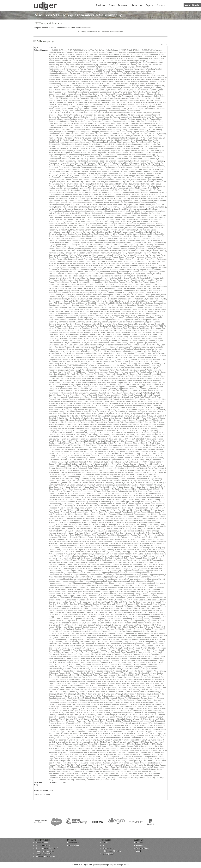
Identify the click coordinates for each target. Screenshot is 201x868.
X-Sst (78, 713)
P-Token (80, 247)
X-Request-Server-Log (131, 669)
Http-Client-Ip (85, 182)
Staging (134, 316)
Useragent (114, 347)
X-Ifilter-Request (127, 550)
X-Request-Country (98, 669)
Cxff (147, 125)
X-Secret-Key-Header (131, 683)
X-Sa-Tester (157, 679)
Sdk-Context (109, 284)
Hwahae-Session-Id (156, 186)
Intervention (133, 207)
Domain (70, 144)
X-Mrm (154, 604)
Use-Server (73, 345)
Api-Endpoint (120, 65)
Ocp (125, 238)
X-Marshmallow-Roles (92, 591)
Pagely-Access (144, 247)
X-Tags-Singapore (150, 719)
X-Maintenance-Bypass (107, 589)
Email (51, 153)
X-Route (155, 677)
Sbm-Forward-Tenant (74, 282)
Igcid (57, 203)
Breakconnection (73, 90)
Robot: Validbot (42, 843)
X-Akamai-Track (101, 376)
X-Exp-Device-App (93, 495)
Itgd (50, 213)
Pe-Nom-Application (131, 251)
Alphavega (134, 63)
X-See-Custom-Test (67, 688)
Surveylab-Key (63, 324)
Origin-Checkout (86, 242)
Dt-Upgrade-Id (137, 146)
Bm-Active (67, 88)
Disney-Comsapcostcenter (69, 142)
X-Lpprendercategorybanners (120, 583)
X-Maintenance (90, 589)
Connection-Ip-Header (146, 107)
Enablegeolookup (61, 155)
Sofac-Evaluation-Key (157, 309)
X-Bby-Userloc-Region (134, 410)
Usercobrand (124, 347)
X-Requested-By (120, 671)
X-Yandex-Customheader (150, 763)
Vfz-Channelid (100, 351)
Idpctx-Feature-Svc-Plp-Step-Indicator (138, 201)
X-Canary (68, 431)
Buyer (107, 90)
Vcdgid (51, 351)
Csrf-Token (59, 123)
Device (94, 136)
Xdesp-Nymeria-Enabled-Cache (143, 769)
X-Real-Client (126, 663)
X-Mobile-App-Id (68, 602)
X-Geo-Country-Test (102, 527)
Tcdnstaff (150, 326)
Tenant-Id (101, 328)
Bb (71, 86)
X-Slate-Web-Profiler (112, 702)
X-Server (52, 690)
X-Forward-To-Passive (96, 516)
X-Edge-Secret (141, 487)
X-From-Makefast (136, 520)
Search (118, 284)
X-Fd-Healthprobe (90, 504)
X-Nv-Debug (138, 617)
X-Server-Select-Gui (96, 690)
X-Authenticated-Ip (83, 399)
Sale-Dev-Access (152, 278)
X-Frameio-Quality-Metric (91, 520)
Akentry (52, 63)
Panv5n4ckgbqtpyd (83, 249)
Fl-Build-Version (102, 163)
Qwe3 (110, 267)
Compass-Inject (75, 107)
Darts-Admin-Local (96, 127)
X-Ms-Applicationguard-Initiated (65, 606)
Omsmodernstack (74, 240)
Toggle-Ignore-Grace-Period (77, 334)
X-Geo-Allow (128, 525)
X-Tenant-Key (71, 723)
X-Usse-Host (136, 748)
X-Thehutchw (130, 725)
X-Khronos (141, 560)
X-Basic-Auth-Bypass (155, 408)
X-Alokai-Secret (114, 378)
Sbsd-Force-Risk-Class (104, 282)
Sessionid (88, 295)
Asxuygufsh (146, 71)
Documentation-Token (57, 144)
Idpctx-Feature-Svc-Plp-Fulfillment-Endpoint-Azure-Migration (110, 199)
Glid (120, 173)
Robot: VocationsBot (44, 854)
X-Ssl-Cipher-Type (100, 711)
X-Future (100, 522)
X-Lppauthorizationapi (74, 573)
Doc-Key (156, 142)
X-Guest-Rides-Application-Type (97, 535)
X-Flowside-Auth (71, 508)
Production (60, 261)
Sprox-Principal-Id (151, 311)
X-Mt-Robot (103, 608)
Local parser (74, 843)
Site (105, 305)
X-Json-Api (60, 560)
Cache (142, 92)
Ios (163, 207)
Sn (117, 309)
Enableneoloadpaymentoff (80, 155)
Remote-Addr (54, 272)
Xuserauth (69, 773)
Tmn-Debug (53, 334)
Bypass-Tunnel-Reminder (65, 92)
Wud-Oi (70, 362)
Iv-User (72, 213)
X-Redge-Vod (67, 667)
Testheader (152, 330)
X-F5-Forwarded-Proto (95, 499)
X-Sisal (69, 698)
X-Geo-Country (140, 525)
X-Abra (135, 366)
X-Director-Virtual (149, 472)
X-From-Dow (108, 520)
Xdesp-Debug (68, 769)
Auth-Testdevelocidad (112, 73)
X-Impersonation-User (102, 554)
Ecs (141, 148)
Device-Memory (124, 136)
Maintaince (53, 224)
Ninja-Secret (155, 234)
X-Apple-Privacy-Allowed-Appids (111, 387)
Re (160, 267)
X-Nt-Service (79, 617)
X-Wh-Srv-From (94, 757)
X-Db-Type (104, 462)
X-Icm (58, 550)
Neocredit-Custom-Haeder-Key (73, 232)
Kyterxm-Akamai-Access (151, 215)
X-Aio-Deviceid (159, 372)
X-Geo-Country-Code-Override (61, 527)
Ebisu (123, 148)
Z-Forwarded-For (78, 775)
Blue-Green (53, 88)
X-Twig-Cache (155, 736)
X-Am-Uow (77, 380)
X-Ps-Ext (94, 654)
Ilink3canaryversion (56, 205)
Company (64, 107)
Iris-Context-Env (55, 209)
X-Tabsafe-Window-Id (133, 719)
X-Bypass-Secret (60, 428)
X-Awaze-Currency (140, 401)
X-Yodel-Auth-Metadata (110, 765)
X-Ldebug (61, 564)
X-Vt (163, 752)
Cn (71, 104)
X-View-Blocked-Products (79, 752)
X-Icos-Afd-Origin (76, 550)
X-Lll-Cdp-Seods (150, 566)
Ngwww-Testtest (82, 234)
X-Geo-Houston (137, 527)
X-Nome (118, 614)
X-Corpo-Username (155, 449)
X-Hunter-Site (132, 545)
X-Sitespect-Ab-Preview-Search (141, 698)
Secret (120, 288)
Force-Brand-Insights (107, 165)
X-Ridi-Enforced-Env (77, 677)
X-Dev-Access (158, 468)
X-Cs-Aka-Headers (111, 454)
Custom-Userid (107, 125)
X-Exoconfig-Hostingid (152, 493)
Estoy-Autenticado (109, 157)
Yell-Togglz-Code (136, 773)
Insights (58, 207)
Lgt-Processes (141, 217)
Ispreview (70, 211)
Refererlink (114, 270)
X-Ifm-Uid (151, 550)
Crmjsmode (148, 113)
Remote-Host (82, 272)
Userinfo (159, 347)
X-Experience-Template (70, 497)
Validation (128, 349)
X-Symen (77, 719)
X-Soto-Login (54, 706)
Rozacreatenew (106, 276)
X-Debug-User (85, 466)
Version (66, 351)
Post (158, 255)
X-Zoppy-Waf (114, 767)
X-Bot (124, 418)
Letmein (119, 217)
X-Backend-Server (116, 403)
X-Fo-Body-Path (124, 508)
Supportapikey (138, 322)
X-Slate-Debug (97, 702)
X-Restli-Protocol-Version (117, 673)
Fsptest (159, 167)
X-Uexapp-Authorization (131, 738)
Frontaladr (152, 167)
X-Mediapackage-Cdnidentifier (153, 594)
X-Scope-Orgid (134, 681)
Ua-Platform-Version (137, 341)
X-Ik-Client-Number (62, 552)
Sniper (135, 309)
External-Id (153, 159)
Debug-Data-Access (130, 130)
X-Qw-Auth (71, 660)
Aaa (157, 50)
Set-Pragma (108, 295)
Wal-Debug (65, 355)
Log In (188, 5)
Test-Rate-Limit (84, 330)
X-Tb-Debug (69, 721)
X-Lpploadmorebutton (82, 577)
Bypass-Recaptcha (148, 90)
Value (148, 349)
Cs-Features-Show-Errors (70, 121)
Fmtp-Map (65, 165)
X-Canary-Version (96, 431)
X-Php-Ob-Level (130, 642)
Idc (114, 194)
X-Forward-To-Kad (78, 516)
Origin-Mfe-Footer (124, 242)
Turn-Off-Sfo (136, 339)
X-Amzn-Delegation (118, 380)
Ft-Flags (68, 169)
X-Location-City (99, 568)
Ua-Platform (123, 341)
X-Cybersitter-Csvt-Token (119, 460)
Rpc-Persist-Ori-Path (122, 276)
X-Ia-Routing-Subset (147, 548)
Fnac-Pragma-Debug (79, 165)
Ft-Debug (60, 169)
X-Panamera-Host (104, 635)
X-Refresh (129, 667)
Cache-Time (150, 92)
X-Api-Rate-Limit (124, 382)
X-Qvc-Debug (153, 658)
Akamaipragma (133, 61)
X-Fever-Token (80, 506)
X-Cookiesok (70, 449)
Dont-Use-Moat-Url (104, 144)
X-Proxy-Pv (78, 652)
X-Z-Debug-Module (56, 767)
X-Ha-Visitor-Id (158, 535)
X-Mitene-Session (138, 600)
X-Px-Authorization (152, 656)
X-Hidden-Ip (151, 539)
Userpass (79, 349)
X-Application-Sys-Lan (87, 389)
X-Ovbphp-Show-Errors (69, 633)
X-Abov (128, 366)
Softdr (67, 311)
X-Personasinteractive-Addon (96, 640)
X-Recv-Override (125, 665)
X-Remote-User (70, 669)
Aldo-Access (72, 63)
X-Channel (155, 545)
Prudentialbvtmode (140, 263)
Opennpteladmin (89, 240)
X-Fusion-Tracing (89, 522)
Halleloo (140, 178)
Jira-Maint (136, 213)
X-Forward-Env (64, 516)
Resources (137, 5)
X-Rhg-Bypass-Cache (145, 675)
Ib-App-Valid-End (86, 194)
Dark (71, 127)
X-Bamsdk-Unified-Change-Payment (109, 405)
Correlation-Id (149, 109)
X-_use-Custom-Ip (96, 364)
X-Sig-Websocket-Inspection (108, 696)
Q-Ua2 (117, 265)
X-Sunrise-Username (124, 717)
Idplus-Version (160, 201)
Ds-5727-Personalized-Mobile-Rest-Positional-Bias (84, 146)
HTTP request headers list (89, 32)
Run (83, 278)
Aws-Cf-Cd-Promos (131, 77)
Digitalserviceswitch (106, 140)
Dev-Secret (53, 136)
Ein (123, 150)
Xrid (154, 771)
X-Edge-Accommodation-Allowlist (147, 485)
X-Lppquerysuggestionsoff (83, 583)
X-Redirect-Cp (95, 667)
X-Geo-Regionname (82, 529)
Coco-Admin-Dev (96, 104)
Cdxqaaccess (148, 96)
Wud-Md (62, 362)
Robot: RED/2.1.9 (43, 846)
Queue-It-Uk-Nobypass (70, 267)
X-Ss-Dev (162, 709)
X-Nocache (88, 614)
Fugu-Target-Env (144, 169)
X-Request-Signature (150, 669)
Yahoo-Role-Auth (108, 773)
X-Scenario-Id (122, 681)
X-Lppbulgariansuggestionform (113, 573)
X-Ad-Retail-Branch (88, 370)
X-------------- (109, 364)
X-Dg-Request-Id (92, 472)
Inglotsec (131, 205)
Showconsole (74, 299)
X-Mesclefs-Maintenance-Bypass (119, 598)
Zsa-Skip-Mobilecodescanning (143, 777)
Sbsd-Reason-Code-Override (126, 282)
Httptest (136, 184)
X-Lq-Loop (115, 585)
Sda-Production (87, 284)
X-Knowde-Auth (67, 562)
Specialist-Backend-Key (99, 311)
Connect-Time (130, 107)
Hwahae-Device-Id (106, 186)
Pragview (52, 259)
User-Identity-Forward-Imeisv (115, 345)
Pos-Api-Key (150, 255)
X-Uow (143, 740)
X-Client (138, 437)
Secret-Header (129, 288)
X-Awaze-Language (156, 401)
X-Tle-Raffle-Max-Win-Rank (117, 727)
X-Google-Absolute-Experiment (105, 531)
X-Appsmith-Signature (98, 391)
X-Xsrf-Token (77, 763)
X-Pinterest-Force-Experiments (107, 644)
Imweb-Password (99, 205)
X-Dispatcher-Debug (126, 474)
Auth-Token (127, 73)
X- (63, 364)
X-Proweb (135, 650)
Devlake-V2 (79, 138)
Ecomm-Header (133, 148)
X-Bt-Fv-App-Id (97, 422)
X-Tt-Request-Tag (66, 736)
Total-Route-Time (138, 334)
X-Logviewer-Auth (155, 568)
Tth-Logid (126, 339)
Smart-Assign (154, 307)
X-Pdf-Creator (65, 637)
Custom (159, 123)
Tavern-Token (86, 326)
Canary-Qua (87, 94)
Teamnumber (63, 328)
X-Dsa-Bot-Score (62, 481)
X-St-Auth (91, 713)
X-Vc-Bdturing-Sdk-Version (80, 750)
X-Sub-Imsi (121, 715)
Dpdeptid (59, 146)
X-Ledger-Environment (87, 564)
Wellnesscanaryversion (85, 357)
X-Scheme (155, 694)
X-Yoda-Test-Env (93, 765)
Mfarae (70, 226)
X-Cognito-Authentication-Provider (135, 445)
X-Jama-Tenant (134, 558)
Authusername (140, 75)
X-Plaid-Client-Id (151, 644)
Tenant (93, 328)
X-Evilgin (100, 493)
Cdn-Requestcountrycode (86, 96)
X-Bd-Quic (109, 412)
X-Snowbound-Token (128, 704)
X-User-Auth (86, 746)
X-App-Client (146, 385)
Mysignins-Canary (83, 230)
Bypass (114, 90)
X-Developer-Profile (133, 470)
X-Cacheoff (139, 428)
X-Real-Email (151, 663)
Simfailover (89, 305)
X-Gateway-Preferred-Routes (149, 522)
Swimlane (113, 324)
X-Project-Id (65, 650)
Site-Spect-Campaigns (127, 305)
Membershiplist (133, 224)
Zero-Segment (146, 775)
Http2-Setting (109, 184)
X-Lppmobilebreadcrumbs (128, 577)
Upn (146, 343)
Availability (57, 77)
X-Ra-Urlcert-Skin (128, 660)
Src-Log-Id (94, 313)
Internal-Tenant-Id (120, 207)
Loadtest (70, 219)
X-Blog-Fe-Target (123, 416)
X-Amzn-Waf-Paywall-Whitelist (139, 380)
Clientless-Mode (148, 102)
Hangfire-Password (152, 178)
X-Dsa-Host (75, 481)
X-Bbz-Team (150, 410)
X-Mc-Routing (142, 591)
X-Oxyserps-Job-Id (142, 633)
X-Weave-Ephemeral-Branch (110, 755)
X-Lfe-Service (69, 566)
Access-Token (92, 54)
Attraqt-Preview (70, 73)
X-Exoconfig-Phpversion (75, 495)
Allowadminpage (111, 63)
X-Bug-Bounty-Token (86, 424)
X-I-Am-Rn (133, 548)
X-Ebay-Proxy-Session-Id (113, 483)
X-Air (51, 374)
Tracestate (82, 336)
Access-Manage (79, 54)
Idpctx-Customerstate (146, 194)
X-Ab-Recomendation (76, 366)
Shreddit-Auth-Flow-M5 (137, 299)
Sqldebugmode (64, 313)
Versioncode (75, 351)
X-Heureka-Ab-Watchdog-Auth (133, 539)
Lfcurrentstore (128, 217)
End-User (105, 155)
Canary (78, 94)
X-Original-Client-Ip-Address (85, 629)
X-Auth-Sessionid (103, 397)
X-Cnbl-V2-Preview (98, 445)
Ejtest (127, 150)
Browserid (85, 90)
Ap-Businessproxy (88, 65)
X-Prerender (64, 648)
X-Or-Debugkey (128, 625)
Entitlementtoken (124, 155)
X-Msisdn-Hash (76, 608)
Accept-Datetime (152, 52)
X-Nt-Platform (67, 617)
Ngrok (148, 232)
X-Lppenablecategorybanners (138, 573)
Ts (84, 339)
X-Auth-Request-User (75, 397)
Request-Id (62, 274)
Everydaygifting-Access (58, 159)
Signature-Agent (64, 305)
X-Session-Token (85, 692)
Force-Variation (65, 167)
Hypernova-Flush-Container (90, 188)
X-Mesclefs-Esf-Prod (79, 598)
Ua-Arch (55, 341)
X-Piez (160, 642)
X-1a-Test (122, 364)
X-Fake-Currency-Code (156, 499)
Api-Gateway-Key (134, 65)
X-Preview (105, 648)
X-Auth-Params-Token (66, 395)
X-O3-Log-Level (68, 621)
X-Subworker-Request (75, 717)
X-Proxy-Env (145, 650)
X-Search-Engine (148, 681)
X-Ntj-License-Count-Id (94, 617)
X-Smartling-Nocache (82, 704)
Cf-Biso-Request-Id (81, 98)
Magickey (125, 221)
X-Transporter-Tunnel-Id (96, 732)
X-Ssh (89, 711)
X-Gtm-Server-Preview (58, 535)
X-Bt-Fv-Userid (158, 422)
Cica (65, 100)
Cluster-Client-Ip (62, 104)
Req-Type (52, 274)
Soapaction (143, 309)
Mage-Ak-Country (107, 221)
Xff (125, 771)
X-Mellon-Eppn (68, 596)
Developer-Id (78, 136)
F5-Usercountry (70, 161)
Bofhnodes (126, 88)
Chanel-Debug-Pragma (112, 192)
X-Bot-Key (131, 418)
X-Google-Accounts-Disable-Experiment (134, 531)
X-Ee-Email (114, 489)
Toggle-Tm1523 (109, 334)
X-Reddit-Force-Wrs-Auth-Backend (146, 665)
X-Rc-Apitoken (59, 663)
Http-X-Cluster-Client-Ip (152, 182)
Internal (91, 207)
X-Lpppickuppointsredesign (72, 581)
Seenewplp (119, 290)
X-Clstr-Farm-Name (116, 443)
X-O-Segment (100, 619)
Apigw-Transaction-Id (89, 67)
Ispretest (62, 211)
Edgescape (96, 150)
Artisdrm (158, 69)
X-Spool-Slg (75, 709)
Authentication (54, 75)
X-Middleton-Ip (83, 600)
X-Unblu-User (84, 740)
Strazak (109, 318)
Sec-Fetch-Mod (128, 284)
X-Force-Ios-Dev (95, 512)
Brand (51, 90)
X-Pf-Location (102, 642)
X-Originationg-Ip (79, 631)
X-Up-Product (112, 742)
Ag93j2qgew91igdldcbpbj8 (141, 56)
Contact (161, 5)
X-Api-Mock (112, 382)
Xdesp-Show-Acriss (91, 771)
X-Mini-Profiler (108, 600)
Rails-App (125, 267)
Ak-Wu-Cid (123, 58)
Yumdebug (155, 773)
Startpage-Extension (57, 318)
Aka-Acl (131, 58)
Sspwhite (91, 316)
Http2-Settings (121, 184)
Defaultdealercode (108, 132)
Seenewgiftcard (107, 290)
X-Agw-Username (126, 372)
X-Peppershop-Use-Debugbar (140, 637)
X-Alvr (158, 378)
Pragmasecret (140, 257)
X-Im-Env (160, 552)
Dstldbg (127, 146)
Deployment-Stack (153, 132)
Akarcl (153, 61)
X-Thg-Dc (151, 725)
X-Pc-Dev (155, 635)
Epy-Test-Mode (76, 157)
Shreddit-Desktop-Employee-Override (120, 301)
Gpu (84, 176)
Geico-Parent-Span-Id (133, 171)
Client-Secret (72, 102)
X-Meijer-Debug (55, 596)
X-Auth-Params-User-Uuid (86, 395)
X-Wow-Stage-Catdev (68, 759)
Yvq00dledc (53, 775)
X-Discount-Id (76, 474)
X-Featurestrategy (66, 506)
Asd (68, 71)
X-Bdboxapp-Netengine (136, 412)
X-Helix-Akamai (113, 539)
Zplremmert (53, 777)
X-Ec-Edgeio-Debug (73, 485)
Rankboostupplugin (150, 267)
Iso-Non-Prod (152, 209)
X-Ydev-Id (69, 765)
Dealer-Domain (108, 130)
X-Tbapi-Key (80, 721)
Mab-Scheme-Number (90, 221)
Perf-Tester (145, 251)
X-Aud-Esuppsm (91, 393)
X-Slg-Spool (135, 702)
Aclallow (61, 56)
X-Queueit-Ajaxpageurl (138, 658)
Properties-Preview (114, 261)
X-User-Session (84, 748)
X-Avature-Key (83, 401)
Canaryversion (99, 94)
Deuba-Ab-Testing (72, 134)
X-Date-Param (92, 462)
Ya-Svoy (97, 773)
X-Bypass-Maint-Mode (106, 426)
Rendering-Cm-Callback (129, 272)
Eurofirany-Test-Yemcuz (142, 157)
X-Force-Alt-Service (67, 510)
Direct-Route (153, 140)
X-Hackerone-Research (68, 537)
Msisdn (140, 228)
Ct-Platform (69, 123)
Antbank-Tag (54, 65)
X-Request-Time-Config (83, 671)
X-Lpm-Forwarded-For (92, 571)
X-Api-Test (147, 382)
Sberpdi (101, 280)
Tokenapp (126, 334)
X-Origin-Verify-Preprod (153, 627)
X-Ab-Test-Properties (103, 366)
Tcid (156, 326)
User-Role (95, 347)
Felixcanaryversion (146, 161)
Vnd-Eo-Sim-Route (67, 353)
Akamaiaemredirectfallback (115, 61)
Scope (152, 282)
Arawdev (143, 69)
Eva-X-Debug (158, 157)
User (81, 345)
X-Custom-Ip (136, 458)
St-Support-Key (118, 316)
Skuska (104, 307)
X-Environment (152, 491)
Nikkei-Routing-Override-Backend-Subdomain (131, 234)
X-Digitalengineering (133, 472)
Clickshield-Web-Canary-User (127, 100)
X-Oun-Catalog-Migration (130, 631)
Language (58, 217)
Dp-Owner (127, 144)
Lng (64, 219)
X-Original (68, 629)
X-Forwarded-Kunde (158, 516)
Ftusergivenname (112, 169)
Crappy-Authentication (117, 111)
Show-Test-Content (117, 297)
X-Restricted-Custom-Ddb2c (64, 675)
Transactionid (93, 336)
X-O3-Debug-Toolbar (141, 619)
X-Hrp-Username (116, 543)
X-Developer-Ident (117, 470)
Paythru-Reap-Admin (145, 249)
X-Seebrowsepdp (83, 688)
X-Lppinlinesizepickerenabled (60, 577)
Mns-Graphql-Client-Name (125, 226)
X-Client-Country (149, 437)
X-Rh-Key (131, 675)
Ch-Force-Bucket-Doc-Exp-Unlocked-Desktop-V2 (94, 190)
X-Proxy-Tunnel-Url (127, 652)
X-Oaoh (124, 621)
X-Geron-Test (116, 529)
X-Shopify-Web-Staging (65, 694)
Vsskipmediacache (108, 353)
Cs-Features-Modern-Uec (135, 119)
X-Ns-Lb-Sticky (157, 614)
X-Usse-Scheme (149, 748)
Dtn (145, 146)
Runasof (105, 278)
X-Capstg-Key (153, 431)
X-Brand (161, 418)
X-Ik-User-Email (77, 552)
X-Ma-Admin (83, 587)
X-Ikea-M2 (104, 552)
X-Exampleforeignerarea (114, 493)
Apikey (101, 67)
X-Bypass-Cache (72, 426)
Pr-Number (87, 257)
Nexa (136, 232)
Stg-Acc (80, 318)
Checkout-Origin (58, 194)
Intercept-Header (81, 207)
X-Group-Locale (138, 533)
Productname (71, 261)
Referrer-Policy (133, 270)
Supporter (149, 322)
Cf (57, 98)
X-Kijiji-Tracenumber (155, 560)
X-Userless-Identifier (110, 748)
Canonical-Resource (114, 94)
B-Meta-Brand (158, 79)
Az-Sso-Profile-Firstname (103, 79)
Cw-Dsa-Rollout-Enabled (134, 125)
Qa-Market (125, 265)
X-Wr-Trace (121, 761)
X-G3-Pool (120, 522)
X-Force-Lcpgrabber (111, 512)
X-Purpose (99, 656)
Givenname (113, 173)
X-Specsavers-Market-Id (127, 706)
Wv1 (156, 362)
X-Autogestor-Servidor (156, 399)
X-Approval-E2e (70, 391)
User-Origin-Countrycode (65, 347)
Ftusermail (124, 169)
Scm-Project (144, 282)
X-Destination (118, 468)
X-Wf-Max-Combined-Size (76, 757)
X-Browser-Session (134, 420)
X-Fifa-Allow (92, 506)
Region (143, 270)
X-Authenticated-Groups (65, 399)
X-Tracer (109, 729)
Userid (152, 347)
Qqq (50, 267)
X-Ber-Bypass (97, 414)
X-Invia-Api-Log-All (138, 556)
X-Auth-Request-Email (137, 395)
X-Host (136, 541)
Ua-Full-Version (76, 341)
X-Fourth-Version (148, 518)
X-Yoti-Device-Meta (128, 765)
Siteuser (155, 305)
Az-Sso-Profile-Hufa (122, 79)
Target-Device (60, 326)
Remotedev (105, 272)
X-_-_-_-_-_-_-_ (71, 364)
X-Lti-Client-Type (127, 585)
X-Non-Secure (128, 614)
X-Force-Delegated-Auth (78, 512)
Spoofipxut (139, 311)
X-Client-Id (129, 439)
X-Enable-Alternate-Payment (66, 491)
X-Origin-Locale (74, 627)
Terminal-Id (118, 328)
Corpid (140, 109)
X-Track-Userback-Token (124, 729)
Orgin (144, 240)
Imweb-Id (87, 205)
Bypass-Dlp (135, 90)
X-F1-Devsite (58, 499)
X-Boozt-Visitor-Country (111, 418)
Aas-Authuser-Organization (73, 52)
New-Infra (95, 232)
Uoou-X (132, 343)
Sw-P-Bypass (75, 324)
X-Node (97, 614)
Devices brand (108, 849)
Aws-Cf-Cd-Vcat (62, 79)
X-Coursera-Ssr (147, 451)
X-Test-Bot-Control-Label (109, 723)
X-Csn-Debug (62, 456)
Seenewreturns (142, 290)
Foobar (95, 165)
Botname (147, 88)
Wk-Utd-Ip (75, 359)
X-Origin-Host (61, 627)
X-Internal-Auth (86, 556)
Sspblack (83, 316)
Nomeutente (97, 236)
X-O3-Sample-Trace (100, 621)
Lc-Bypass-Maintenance (96, 217)
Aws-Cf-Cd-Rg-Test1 (148, 77)
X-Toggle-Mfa (149, 727)
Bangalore (142, 84)
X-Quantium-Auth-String (118, 658)
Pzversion (110, 265)
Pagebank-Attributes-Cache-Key (124, 247)
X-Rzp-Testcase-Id (117, 679)
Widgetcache (150, 357)
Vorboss (79, 353)
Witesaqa (66, 359)
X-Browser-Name (119, 420)
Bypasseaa (94, 92)
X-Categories (94, 433)
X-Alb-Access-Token (117, 376)
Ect (145, 148)
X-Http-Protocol (148, 543)
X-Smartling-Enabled (64, 704)
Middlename (97, 226)
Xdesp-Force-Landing (120, 769)
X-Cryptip (99, 454)
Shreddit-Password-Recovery (75, 303)
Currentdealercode (148, 123)
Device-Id (113, 136)
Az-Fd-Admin (87, 79)
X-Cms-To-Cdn (83, 445)
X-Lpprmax (159, 583)
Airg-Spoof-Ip (69, 58)
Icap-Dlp (97, 194)
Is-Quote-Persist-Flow (120, 209)
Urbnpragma (54, 345)
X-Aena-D (66, 372)
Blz (60, 88)
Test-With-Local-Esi (117, 330)
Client (143, 100)
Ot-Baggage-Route (96, 244)
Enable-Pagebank (115, 153)
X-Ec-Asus (137, 483)
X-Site (93, 698)
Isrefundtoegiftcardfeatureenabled (88, 211)
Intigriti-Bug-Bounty (153, 207)
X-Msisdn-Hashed (91, 608)
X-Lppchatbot (142, 575)
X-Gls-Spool (136, 529)
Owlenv (60, 247)
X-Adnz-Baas (139, 370)
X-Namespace (61, 610)
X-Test (80, 723)
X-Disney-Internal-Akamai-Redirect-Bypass (100, 474)
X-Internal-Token (100, 556)
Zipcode (156, 775)
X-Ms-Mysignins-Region (112, 606)
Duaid (150, 146)
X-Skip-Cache (112, 700)
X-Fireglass (157, 506)
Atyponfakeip (83, 73)
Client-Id (149, 100)
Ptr (158, 263)
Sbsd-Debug (88, 282)
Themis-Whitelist (113, 332)
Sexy (146, 295)
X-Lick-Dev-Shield (82, 566)
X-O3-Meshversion (83, 621)
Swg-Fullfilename (101, 324)
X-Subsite (61, 717)
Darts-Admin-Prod (112, 127)
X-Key (133, 560)
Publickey (52, 265)
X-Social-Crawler (144, 704)
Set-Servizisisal (120, 295)
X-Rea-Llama (114, 663)
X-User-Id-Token (107, 746)
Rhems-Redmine (123, 274)
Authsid (122, 75)
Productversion (83, 261)
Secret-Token (142, 288)
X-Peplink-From (92, 637)
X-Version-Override (156, 750)
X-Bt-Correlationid (68, 422)
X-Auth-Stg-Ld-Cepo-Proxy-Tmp (124, 397)
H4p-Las (125, 178)
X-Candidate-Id (110, 431)
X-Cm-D (144, 443)
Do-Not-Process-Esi (144, 142)
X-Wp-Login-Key (108, 761)
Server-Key (67, 295)
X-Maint (80, 589)
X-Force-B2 (127, 510)
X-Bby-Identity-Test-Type (82, 410)
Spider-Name (115, 311)
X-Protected (112, 650)
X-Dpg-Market (141, 479)
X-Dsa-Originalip (87, 481)
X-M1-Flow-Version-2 (69, 587)
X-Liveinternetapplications (112, 566)
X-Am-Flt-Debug (65, 380)
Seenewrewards (155, 290)
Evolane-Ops (74, 159)
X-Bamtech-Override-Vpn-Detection (94, 408)
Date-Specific (66, 130)
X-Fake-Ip (53, 502)
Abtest (126, 52)
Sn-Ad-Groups (125, 309)
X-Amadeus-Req (89, 380)
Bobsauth (116, 88)
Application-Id (92, 69)
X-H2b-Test (146, 535)
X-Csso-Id (118, 456)
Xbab (144, 767)
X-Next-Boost (136, 610)
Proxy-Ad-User (128, 261)
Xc (148, 767)
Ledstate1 (110, 217)
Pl (141, 253)
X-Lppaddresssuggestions (133, 571)
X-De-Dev (122, 462)
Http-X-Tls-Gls (97, 184)
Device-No (136, 136)
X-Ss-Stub (63, 711)
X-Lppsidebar (76, 585)
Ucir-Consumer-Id (56, 343)
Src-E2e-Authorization (80, 313)
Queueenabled (86, 267)
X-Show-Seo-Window (113, 694)
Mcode (100, 224)
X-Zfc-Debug (70, 767)
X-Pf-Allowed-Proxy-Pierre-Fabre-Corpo (79, 642)
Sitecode (140, 305)
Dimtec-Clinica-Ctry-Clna (125, 140)
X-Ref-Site (119, 667)
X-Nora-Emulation (142, 614)
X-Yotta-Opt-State (144, 765)
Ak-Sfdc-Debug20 (110, 58)
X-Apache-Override (69, 382)
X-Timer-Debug (99, 727)
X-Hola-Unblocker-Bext (123, 541)
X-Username (125, 748)
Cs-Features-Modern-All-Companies (125, 115)
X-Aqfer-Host (135, 391)
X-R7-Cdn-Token (83, 660)
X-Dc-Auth (113, 462)
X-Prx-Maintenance (82, 654)
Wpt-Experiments (138, 359)
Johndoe (144, 213)
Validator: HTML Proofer (45, 857)
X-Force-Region (140, 512)
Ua (50, 341)
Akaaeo (58, 61)
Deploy (129, 132)
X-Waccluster (64, 755)
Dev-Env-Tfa (153, 134)
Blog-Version (159, 86)
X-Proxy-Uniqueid (143, 652)
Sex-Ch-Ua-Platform (135, 295)
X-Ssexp (83, 711)
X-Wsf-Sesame (147, 761)
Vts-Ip (138, 353)
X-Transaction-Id (159, 729)
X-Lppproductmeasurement (117, 581)
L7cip (164, 215)
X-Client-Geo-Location (69, 439)
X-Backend (86, 403)
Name (140, 230)
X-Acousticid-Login (149, 368)
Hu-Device (145, 184)
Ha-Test (133, 178)
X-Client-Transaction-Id (128, 441)
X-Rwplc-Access (92, 679)
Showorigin (122, 299)
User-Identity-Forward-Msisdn (139, 345)
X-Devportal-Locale (56, 472)
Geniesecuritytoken (151, 171)
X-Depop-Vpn (106, 468)
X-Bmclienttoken (74, 418)
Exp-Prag (84, 159)
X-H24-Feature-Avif (133, 535)
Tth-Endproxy (116, 339)
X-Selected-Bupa (124, 688)
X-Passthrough (144, 635)
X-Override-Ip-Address (89, 633)
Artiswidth (62, 71)
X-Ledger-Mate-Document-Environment (113, 564)
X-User (58, 746)
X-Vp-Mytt (156, 752)
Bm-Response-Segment (96, 88)
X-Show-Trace (128, 694)
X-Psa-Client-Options (139, 654)
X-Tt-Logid (157, 734)
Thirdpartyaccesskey (129, 332)
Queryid (56, 267)
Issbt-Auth (107, 211)
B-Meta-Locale (156, 81)
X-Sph (156, 706)
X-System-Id (87, 719)
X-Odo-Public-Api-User (94, 623)
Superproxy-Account (132, 320)
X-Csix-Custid (152, 454)
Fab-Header (82, 161)
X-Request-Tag (67, 671)
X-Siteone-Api (122, 698)
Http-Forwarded (98, 182)
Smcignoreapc (68, 309)
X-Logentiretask (140, 568)
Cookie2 (124, 109)
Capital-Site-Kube (130, 94)
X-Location (87, 568)
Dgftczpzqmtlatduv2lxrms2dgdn (123, 138)
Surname (52, 324)
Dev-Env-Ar (89, 134)
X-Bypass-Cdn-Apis (88, 426)
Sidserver (158, 303)
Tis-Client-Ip (146, 332)
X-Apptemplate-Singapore (118, 391)
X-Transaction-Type (56, 732)
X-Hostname (144, 541)
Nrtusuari (65, 238)
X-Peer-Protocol (78, 637)
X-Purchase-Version (86, 656)
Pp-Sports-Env (73, 257)
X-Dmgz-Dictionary (81, 479)
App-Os (127, 67)
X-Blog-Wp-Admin (138, 416)
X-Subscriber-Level (146, 715)
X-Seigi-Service (110, 688)
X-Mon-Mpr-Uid (116, 602)
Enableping (96, 155)
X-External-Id (86, 497)
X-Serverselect (133, 690)
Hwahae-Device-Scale (124, 186)
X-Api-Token (157, 382)
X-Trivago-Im (131, 732)
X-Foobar (159, 508)
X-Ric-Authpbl (62, 677)
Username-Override (66, 349)
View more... (39, 823)
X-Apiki (93, 385)
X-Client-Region (61, 441)
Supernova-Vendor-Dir (114, 320)
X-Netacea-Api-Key (86, 610)
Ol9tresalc (62, 240)
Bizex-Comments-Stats (119, 86)
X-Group (127, 533)
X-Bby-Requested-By (102, 410)
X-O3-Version (115, 621)
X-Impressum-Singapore (122, 554)
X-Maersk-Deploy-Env (98, 587)
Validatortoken (139, 349)
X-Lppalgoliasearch (152, 571)
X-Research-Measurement (155, 671)
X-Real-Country (139, 663)
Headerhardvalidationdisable (102, 180)
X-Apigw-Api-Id (75, 385)
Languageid (68, 217)
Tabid (130, 324)
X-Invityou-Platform (154, 556)
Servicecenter (78, 295)
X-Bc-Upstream (88, 412)
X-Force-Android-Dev (101, 510)
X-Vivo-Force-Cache (117, 752)
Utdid (121, 349)
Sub (115, 318)
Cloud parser (74, 846)
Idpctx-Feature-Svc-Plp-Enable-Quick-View (143, 196)
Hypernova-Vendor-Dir (58, 190)
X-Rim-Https (91, 677)
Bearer (76, 86)
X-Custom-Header (122, 458)
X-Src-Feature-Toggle (125, 709)
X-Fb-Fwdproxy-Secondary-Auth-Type (114, 502)
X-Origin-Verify (104, 627)
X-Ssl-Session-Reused (152, 711)
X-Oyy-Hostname (158, 633)
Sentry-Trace (151, 293)
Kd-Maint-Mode (64, 215)
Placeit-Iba (64, 255)
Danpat (65, 127)
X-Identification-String (97, 550)
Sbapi (95, 280)
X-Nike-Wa (71, 612)
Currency (92, 123)
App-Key (120, 67)
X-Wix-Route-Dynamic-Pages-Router (116, 757)
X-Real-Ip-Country (61, 665)
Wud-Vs (91, 362)
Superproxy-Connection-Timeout (62, 322)
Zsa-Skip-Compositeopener (119, 777)
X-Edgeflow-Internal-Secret (98, 489)
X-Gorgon (98, 533)
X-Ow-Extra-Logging (126, 633)
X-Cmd (151, 443)
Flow (121, 163)
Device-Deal (103, 136)
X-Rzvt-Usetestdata (134, 679)
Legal (138, 851)
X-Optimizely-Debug (85, 625)
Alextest (81, 63)
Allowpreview (123, 63)
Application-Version (106, 69)
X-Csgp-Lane (140, 454)
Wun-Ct (114, 362)
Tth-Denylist (105, 339)
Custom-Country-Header (58, 125)
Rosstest (96, 276)
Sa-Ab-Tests (139, 278)
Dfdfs (99, 138)
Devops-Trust (90, 138)
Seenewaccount (78, 290)
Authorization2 (112, 75)
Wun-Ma (135, 362)
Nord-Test (161, 236)
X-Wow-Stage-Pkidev (80, 761)
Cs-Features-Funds (102, 115)
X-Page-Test (54, 635)
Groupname (105, 176)
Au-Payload (93, 73)
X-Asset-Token (147, 391)
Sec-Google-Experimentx (83, 286)
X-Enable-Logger (86, 491)
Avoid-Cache (88, 77)
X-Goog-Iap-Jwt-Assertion (81, 531)
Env (133, 155)
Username (53, 349)
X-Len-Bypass (159, 564)
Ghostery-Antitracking (86, 173)
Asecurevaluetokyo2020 (92, 71)
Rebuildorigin (64, 270)
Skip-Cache (72, 307)
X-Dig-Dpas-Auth (107, 472)
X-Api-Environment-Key (87, 382)
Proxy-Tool (93, 263)
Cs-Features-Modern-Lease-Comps (95, 117)
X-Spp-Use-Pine (109, 709)
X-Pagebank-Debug (68, 635)
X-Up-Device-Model (97, 742)
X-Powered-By (118, 646)
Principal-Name (111, 259)
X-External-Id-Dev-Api (101, 497)
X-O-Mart (66, 619)
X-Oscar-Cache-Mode (110, 631)
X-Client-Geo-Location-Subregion (92, 439)
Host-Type (66, 182)
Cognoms (151, 104)
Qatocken (134, 265)
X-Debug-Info (87, 464)
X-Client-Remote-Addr (77, 441)
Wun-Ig (127, 362)
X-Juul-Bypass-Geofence (75, 560)
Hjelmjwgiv (151, 180)
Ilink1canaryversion (132, 203)
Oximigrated (69, 247)
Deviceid (60, 138)
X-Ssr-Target (69, 713)
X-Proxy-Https (157, 650)
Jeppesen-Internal (124, 213)
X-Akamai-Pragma (86, 376)
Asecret (79, 71)
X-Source (77, 706)
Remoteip (114, 272)
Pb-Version (159, 249)
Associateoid (135, 71)
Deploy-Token (139, 132)
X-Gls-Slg (127, 529)
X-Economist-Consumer (104, 485)
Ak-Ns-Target (81, 58)
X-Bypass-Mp (141, 426)
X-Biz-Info (74, 416)
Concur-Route (103, 107)
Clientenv (129, 102)
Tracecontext (54, 336)
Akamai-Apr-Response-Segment (82, 61)
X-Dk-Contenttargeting (71, 477)
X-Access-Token (81, 368)
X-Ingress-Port (158, 554)
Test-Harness (145, 328)
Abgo (120, 52)
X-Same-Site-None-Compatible (82, 681)
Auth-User (136, 73)
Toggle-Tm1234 (96, 334)
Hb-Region (59, 180)
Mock (138, 226)
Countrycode (79, 111)
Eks (152, 150)
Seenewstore (77, 293)
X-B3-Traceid (75, 403)
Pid (120, 253)
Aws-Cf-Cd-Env (116, 77)
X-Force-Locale (126, 512)
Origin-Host (74, 242)
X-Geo (119, 525)
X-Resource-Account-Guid (59, 673)
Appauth (145, 67)
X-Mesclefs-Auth (134, 596)
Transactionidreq (106, 336)
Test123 (144, 330)
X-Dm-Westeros (66, 479)
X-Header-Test (85, 539)
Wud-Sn (77, 362)
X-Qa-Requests (86, 658)
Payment (132, 249)
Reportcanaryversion (156, 272)
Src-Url (102, 313)
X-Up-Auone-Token (154, 740)
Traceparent (72, 336)
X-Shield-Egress (137, 692)
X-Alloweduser (88, 378)
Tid (139, 332)
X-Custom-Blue (93, 458)
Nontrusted (124, 236)
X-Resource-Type (99, 673)
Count (51, 111)
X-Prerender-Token (92, 648)
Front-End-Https (140, 167)
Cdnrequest (126, 96)
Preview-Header (98, 259)
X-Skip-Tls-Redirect (126, 700)
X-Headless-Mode (99, 539)
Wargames (110, 355)
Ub (162, 341)
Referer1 (105, 270)
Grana (97, 176)
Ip (165, 207)
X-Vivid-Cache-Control (99, 752)
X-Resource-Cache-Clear (81, 673)
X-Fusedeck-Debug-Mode (70, 522)
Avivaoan (78, 77)
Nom (83, 236)
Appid (77, 69)
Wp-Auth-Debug (123, 359)
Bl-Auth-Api (134, 86)
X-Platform (59, 646)
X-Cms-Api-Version (69, 445)
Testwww (95, 332)
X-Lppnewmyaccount (147, 577)
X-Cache (130, 428)
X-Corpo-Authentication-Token (121, 449)
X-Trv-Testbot (127, 734)
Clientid (137, 102)
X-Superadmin (139, 717)
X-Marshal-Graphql (74, 591)
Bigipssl (106, 86)
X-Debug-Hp (75, 464)
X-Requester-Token (135, 671)
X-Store (99, 715)
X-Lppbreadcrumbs (92, 573)
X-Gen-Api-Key (99, 525)
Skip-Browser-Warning (58, 307)
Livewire (161, 217)
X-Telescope (158, 721)
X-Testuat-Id (106, 725)
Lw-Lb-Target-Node (64, 221)
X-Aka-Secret (97, 374)
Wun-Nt (142, 362)
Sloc (146, 307)
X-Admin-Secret (126, 370)
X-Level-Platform (55, 566)
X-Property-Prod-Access (96, 650)
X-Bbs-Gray (67, 410)
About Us (140, 846)
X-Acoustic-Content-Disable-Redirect (103, 368)
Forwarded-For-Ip (115, 167)
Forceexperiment (88, 167)
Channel (145, 192)
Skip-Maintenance (85, 307)
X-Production (54, 650)
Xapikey (138, 767)
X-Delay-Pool (70, 468)
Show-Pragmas (102, 297)
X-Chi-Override (104, 548)
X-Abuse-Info (144, 366)
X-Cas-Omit (67, 433)
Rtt (70, 278)
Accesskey (103, 54)
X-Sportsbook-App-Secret (91, 709)
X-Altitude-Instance (147, 378)
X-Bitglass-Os (63, 416)
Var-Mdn (155, 349)
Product (52, 261)
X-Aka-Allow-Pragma (83, 374)
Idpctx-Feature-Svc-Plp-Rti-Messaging (107, 201)
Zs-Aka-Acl (63, 777)
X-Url (79, 744)
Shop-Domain (69, 297)
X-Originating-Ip (65, 631)
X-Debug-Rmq (143, 464)
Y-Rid (90, 773)
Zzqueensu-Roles (108, 780)
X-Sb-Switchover (108, 681)
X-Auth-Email (135, 393)
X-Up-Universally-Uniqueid (129, 742)
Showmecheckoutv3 (108, 299)
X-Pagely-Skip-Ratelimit (86, 635)
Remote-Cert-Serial (68, 272)
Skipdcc (97, 307)
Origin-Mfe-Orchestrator (141, 242)
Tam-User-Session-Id (155, 324)
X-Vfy (60, 752)
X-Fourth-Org (121, 518)
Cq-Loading (102, 111)
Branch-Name (60, 90)
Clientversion (161, 102)
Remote (158, 270)
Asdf (73, 71)
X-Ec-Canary (148, 483)
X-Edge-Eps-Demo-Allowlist (94, 487)
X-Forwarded (129, 516)
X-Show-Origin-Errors (94, 694)
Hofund (159, 180)
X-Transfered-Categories (75, 732)
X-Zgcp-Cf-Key (96, 767)
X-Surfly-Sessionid (154, 717)
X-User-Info (143, 746)
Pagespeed (156, 247)
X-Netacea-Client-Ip (102, 610)
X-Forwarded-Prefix (56, 518)
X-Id (85, 550)
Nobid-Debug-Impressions (70, 236)
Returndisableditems (107, 274)
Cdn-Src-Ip (116, 96)
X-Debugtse (108, 466)
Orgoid (150, 240)
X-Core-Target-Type (84, 449)
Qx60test (117, 267)
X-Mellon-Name (94, 596)
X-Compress (125, 447)
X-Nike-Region (60, 612)
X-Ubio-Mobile (75, 738)
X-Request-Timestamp (103, 671)
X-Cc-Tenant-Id (67, 435)
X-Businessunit (113, 424)
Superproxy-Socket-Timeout (120, 322)
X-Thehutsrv (142, 725)
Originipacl (75, 244)
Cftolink (59, 100)
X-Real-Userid (75, 665)
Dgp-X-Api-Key (143, 138)
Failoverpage (93, 161)
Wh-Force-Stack (130, 357)
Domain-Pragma (81, 144)
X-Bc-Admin (160, 410)
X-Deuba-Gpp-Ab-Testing (135, 468)
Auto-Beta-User (153, 75)
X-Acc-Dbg (155, 366)
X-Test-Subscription (156, 723)
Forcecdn (76, 167)
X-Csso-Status (129, 456)
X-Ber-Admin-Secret (66, 414)
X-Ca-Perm (121, 428)
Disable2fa (53, 142)
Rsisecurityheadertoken (58, 278)
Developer (68, 136)
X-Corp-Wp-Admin (101, 449)
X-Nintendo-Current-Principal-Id (100, 612)
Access (59, 54)
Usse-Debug (106, 349)
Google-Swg (61, 176)
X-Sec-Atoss (96, 683)
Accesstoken (125, 54)
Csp (142, 121)
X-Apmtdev (111, 385)
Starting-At (159, 316)
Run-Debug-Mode (93, 278)
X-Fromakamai (150, 520)
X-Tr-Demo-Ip (92, 729)
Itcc (132, 211)
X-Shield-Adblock (123, 692)
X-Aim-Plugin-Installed (143, 372)
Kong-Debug (109, 215)
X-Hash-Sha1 (145, 537)
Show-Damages (89, 297)
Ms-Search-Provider (116, 228)
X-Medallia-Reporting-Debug (129, 594)
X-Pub (54, 656)
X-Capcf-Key (141, 431)
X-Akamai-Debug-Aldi (150, 374)
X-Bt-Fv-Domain (145, 422)
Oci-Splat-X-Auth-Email (113, 238)
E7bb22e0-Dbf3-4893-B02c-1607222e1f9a (86, 148)
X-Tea (100, 721)
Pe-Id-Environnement (100, 251)
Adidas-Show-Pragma (96, 56)
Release (150, 270)
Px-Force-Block (77, 265)
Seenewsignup (55, 293)
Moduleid (52, 228)
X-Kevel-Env (125, 560)
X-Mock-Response (83, 602)
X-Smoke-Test (97, 704)
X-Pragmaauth (152, 646)
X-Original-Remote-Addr (153, 629)
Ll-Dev (51, 219)
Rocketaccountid (55, 276)
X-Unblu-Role (72, 740)
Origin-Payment (55, 244)
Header (68, 180)
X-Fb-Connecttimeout (66, 502)
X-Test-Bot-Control (91, 723)
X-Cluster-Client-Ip (132, 443)
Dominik (92, 144)
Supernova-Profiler (75, 320)
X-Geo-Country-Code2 (83, 527)
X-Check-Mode (66, 548)
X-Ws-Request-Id (133, 761)
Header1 (86, 180)
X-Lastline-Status (120, 562)
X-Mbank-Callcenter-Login (125, 591)
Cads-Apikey (133, 92)
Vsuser (120, 353)
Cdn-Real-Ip (70, 96)
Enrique (113, 155)
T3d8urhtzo (122, 324)
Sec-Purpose (82, 288)
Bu (91, 90)
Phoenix (103, 253)
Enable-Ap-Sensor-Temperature (94, 153)
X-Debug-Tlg (74, 466)
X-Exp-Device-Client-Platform (144, 495)
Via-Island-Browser (115, 351)
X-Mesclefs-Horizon (96, 598)
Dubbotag (157, 146)
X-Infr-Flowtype (145, 554)
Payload (124, 249)
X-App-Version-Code (73, 387)
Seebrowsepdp (64, 290)
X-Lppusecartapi (103, 585)
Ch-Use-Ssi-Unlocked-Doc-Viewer (88, 192)
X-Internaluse (124, 556)
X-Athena (63, 393)
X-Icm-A (65, 550)
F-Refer (59, 161)
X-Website (60, 757)
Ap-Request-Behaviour (105, 65)
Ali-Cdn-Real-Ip (92, 63)
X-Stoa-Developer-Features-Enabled (126, 713)
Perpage (68, 253)
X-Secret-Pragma (147, 683)
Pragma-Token (118, 257)
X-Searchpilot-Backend (81, 683)
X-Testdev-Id (68, 725)
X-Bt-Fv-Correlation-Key (128, 422)
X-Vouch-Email (132, 752)
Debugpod (95, 132)
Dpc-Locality (151, 144)
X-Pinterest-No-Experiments (132, 644)
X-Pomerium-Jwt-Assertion (94, 646)
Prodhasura (162, 259)
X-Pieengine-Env (150, 642)
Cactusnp (123, 92)
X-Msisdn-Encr (63, 608)
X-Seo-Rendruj (138, 688)
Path (109, 249)
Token (119, 334)
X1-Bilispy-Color (127, 767)
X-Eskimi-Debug (71, 493)
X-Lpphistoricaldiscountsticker (100, 575)
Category (142, 94)
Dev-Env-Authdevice (103, 134)
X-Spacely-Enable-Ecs (107, 706)
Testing (160, 330)
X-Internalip (113, 556)
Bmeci (109, 88)
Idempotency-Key (129, 194)
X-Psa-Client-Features (121, 654)
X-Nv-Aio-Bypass (125, 617)
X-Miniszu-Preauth (123, 600)
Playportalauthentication (102, 255)
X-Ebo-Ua (128, 483)
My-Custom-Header (152, 228)
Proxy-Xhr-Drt (125, 263)
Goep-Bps (141, 173)
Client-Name (61, 102)
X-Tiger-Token (79, 727)
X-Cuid (157, 456)
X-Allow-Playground (73, 378)
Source (86, 311)
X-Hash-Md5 (133, 537)
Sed (150, 288)
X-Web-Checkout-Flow (131, 755)
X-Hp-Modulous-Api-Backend (72, 543)
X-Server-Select (63, 690)
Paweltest (116, 249)
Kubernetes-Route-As (131, 215)
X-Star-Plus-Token (103, 713)
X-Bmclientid (62, 418)
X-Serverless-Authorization (116, 690)
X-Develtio (146, 470)
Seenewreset (129, 290)
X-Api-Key (102, 382)
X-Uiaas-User (147, 738)
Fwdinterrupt (160, 169)
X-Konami (90, 562)
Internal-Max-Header (104, 207)
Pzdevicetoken (99, 265)
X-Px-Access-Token (136, 656)
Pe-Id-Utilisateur (116, 251)
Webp (73, 357)
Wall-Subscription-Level (80, 355)
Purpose (66, 265)
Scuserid (63, 284)
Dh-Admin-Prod (66, 140)
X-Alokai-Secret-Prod (130, 378)
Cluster (51, 104)
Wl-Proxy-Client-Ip (88, 359)
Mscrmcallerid (131, 228)
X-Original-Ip (137, 629)
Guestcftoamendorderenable (148, 176)
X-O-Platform (88, 619)
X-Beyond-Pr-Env (111, 414)
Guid (100, 178)
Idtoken (52, 203)
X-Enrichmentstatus (124, 491)
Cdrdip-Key (137, 96)
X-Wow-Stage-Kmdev (62, 761)
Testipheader (64, 332)
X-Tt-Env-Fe (147, 734)
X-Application (131, 387)
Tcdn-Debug (117, 326)
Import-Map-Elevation (74, 205)
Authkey (64, 75)
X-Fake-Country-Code (136, 499)
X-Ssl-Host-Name (135, 711)
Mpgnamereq (102, 228)
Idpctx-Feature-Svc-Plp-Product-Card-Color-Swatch (69, 201)
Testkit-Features (76, 332)
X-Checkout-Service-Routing (85, 548)
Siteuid (148, 305)
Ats (153, 71)
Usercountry (144, 347)
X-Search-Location (63, 683)
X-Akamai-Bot (135, 374)
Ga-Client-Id (75, 171)
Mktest (110, 226)
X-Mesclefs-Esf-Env (149, 596)
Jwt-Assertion (154, 213)
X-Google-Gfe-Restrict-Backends (80, 533)
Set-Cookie (98, 295)
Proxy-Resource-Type (79, 263)
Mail (150, 221)
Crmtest (156, 113)
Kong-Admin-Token (95, 215)
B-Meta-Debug (95, 81)
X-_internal (83, 364)
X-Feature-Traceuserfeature (153, 504)
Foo (90, 165)
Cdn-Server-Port (104, 96)
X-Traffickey (147, 729)
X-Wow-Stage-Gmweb (143, 759)
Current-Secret (122, 123)
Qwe (104, 267)
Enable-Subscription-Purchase (136, 153)
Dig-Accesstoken (90, 140)
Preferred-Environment (66, 259)
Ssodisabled (73, 316)
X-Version (144, 750)
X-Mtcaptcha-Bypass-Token (120, 608)
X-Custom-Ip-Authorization (153, 458)
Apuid (136, 69)
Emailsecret (76, 153)
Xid (150, 771)
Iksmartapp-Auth (116, 203)
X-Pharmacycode (115, 642)
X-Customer (64, 460)
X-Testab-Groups (55, 725)
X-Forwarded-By (142, 516)
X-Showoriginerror (142, 694)
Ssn (66, 316)
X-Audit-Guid (104, 393)
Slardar (140, 307)
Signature (52, 305)
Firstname (91, 163)
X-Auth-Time (143, 397)
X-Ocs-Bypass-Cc (77, 623)
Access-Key (67, 54)
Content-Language (74, 109)
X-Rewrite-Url (121, 675)
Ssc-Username (132, 313)
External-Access (121, 159)
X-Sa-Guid (147, 679)
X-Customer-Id (76, 460)
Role (65, 276)
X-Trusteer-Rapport (145, 732)
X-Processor (161, 648)
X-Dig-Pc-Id (119, 472)
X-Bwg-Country (150, 424)
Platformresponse (84, 255)
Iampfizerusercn (72, 194)
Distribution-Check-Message (119, 142)
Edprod (114, 150)
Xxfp (76, 773)
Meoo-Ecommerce (148, 224)
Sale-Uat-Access (67, 280)
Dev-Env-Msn (142, 134)
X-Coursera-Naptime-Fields (128, 451)
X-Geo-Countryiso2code (120, 527)
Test (125, 328)
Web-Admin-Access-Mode (151, 355)
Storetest (101, 318)
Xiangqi (145, 771)
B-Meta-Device (107, 81)
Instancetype (68, 207)
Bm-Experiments (78, 88)
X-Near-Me (72, 610)
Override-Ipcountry (131, 244)
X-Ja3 (125, 558)
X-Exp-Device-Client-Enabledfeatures (116, 495)
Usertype (96, 349)
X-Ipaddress (88, 558)
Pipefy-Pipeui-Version (131, 253)
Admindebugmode (113, 56)
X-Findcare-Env (133, 506)
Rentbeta (143, 272)
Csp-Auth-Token (151, 121)
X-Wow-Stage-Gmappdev (105, 759)
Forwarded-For (101, 167)
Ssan (123, 313)
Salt (76, 280)
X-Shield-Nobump (152, 692)
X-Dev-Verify (62, 470)
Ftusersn (133, 169)
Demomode (121, 132)
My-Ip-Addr (60, 230)
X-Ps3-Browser (105, 654)
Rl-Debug (157, 274)
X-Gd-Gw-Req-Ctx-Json (65, 525)
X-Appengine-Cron (90, 387)
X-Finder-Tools (146, 506)
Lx (74, 221)
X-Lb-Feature (149, 562)
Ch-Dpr (70, 190)
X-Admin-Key (113, 370)
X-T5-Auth (119, 719)
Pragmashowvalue (155, 257)
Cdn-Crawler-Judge (56, 96)
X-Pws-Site (122, 656)
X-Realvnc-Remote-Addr (91, 665)
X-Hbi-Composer (158, 537)
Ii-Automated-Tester (101, 203)
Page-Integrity (105, 247)
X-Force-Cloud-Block (141, 510)
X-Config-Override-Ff (140, 447)
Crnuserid (52, 115)
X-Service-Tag (60, 692)
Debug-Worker (73, 132)
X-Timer (89, 727)
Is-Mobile (107, 209)
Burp (102, 90)
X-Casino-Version (80, 433)
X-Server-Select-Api (79, 690)
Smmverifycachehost (83, 309)
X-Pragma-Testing (138, 646)
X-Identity (110, 550)
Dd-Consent (91, 130)
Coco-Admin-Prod (127, 104)
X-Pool (108, 646)
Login (107, 219)
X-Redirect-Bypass (81, 667)
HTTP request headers (76, 15)
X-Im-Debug (151, 552)
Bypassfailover (106, 92)
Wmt (106, 359)
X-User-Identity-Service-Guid (126, 746)
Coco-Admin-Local (111, 104)
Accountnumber (137, 54)
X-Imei (78, 554)
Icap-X (104, 194)
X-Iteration (117, 558)
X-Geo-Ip (148, 527)
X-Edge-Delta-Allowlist (73, 487)
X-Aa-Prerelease (60, 366)
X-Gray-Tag (118, 533)
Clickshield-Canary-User (105, 100)
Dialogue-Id (78, 140)
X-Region (137, 667)
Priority (134, 259)
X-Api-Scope (137, 382)
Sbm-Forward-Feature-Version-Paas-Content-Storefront (128, 280)
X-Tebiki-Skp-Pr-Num (120, 721)
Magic (117, 221)
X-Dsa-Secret (100, 481)
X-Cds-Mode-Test (56, 437)
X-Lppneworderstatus (100, 579)
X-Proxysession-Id (66, 654)
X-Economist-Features (123, 485)
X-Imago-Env (69, 554)
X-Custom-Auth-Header (77, 458)
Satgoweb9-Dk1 (85, 280)
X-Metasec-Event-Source (66, 600)
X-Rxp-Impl (104, 679)
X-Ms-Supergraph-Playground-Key (136, 606)
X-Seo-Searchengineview (155, 688)
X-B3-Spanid (64, 403)
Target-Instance (73, 326)
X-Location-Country (114, 568)
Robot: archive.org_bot (45, 851)
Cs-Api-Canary (63, 115)
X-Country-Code (76, 451)
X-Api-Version (62, 385)
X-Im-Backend (139, 552)
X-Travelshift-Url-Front (116, 732)
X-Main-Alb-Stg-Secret (67, 589)
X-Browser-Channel (91, 420)
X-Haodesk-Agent (104, 537)
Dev (82, 134)
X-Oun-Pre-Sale (148, 631)
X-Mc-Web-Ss (155, 591)
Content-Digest (60, 109)
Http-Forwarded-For (113, 182)
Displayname (86, 142)
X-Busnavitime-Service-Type (131, 424)
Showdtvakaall (86, 299)
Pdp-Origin (71, 251)
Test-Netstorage (71, 330)
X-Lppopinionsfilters (155, 579)
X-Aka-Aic (69, 374)
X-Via (65, 752)
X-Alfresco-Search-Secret (147, 376)
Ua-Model (113, 341)
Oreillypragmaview (133, 240)
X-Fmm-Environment (87, 508)
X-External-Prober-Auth (120, 497)
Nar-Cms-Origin (149, 230)
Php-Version (112, 253)
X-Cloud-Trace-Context (72, 443)
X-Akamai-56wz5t (121, 374)
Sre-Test (109, 313)
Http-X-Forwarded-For (69, 184)
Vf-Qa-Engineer (87, 351)
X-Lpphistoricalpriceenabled (124, 575)
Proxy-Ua (102, 263)
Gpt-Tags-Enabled (74, 176)
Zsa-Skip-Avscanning (98, 777)
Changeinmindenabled (131, 192)
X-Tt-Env (137, 734)
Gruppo (132, 176)
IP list (105, 846)
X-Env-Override (139, 491)
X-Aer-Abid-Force (78, 372)
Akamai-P (100, 61)
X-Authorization (117, 399)
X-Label (98, 562)
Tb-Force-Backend (100, 326)
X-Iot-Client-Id (73, 558)
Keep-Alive (76, 215)
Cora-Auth (132, 109)
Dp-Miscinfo (117, 144)
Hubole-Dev (61, 186)
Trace (148, 334)
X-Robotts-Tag (138, 677)
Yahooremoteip (122, 773)
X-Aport (119, 385)
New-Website (114, 232)
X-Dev (149, 468)
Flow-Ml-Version (153, 163)
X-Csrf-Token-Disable (88, 456)
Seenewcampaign (92, 290)
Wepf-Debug (101, 357)
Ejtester (134, 150)
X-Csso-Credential (105, 456)
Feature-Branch (123, 161)
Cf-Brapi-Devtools (97, 98)
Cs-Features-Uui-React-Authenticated (114, 121)
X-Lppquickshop (101, 583)
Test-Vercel (103, 330)
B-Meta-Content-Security (78, 81)
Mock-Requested (148, 226)
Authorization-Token (97, 75)
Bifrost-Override (95, 86)
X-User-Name (71, 748)
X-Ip (81, 558)
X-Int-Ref (65, 556)
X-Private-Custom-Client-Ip (144, 648)
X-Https (158, 543)
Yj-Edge (147, 773)
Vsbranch (96, 353)
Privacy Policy (100, 865)
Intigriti (141, 207)
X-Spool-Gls (64, 709)
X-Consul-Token (155, 447)
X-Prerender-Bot (77, 648)
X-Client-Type (144, 441)
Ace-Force (53, 56)
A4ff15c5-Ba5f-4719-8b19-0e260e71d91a (137, 50)
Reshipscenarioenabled (88, 274)
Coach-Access (82, 104)
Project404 (101, 261)
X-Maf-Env (152, 587)
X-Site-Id (100, 698)
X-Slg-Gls (125, 702)
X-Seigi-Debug (97, 688)
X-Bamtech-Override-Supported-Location (141, 405)
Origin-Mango (110, 242)
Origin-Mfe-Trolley (159, 242)
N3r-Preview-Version (116, 230)
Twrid (155, 339)
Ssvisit (99, 316)
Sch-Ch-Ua (141, 303)
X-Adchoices (102, 370)
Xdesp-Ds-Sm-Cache (102, 769)
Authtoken (130, 75)
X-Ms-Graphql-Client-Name (90, 606)
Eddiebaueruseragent (57, 150)
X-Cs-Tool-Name (127, 454)
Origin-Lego (99, 242)
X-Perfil (156, 637)
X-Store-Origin (109, 715)
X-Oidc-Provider (124, 623)
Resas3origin (73, 274)
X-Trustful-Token (86, 734)
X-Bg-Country (124, 414)
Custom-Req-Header (91, 125)
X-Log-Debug (128, 568)
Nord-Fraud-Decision (138, 236)
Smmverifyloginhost (100, 309)
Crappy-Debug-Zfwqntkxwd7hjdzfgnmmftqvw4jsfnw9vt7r (112, 113)
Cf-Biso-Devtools (66, 98)
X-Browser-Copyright (74, 420)
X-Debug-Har (64, 464)
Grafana (90, 176)
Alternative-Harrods (155, 63)
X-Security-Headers (154, 686)
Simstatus (99, 305)
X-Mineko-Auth (96, 600)
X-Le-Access (72, 564)
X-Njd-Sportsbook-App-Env (147, 612)
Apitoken (108, 67)
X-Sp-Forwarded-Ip (90, 706)
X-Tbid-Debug (91, 721)
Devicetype (69, 138)
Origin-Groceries (62, 242)
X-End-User (110, 491)
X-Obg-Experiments (136, 621)
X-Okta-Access (138, 623)
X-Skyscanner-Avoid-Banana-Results (75, 702)
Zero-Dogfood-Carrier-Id (129, 775)
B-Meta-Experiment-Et (140, 81)
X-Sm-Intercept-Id (148, 702)
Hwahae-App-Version (89, 186)
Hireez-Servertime (139, 180)
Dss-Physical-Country (114, 146)
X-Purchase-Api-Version (67, 656)
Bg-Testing (84, 86)
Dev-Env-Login (129, 134)
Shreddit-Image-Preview (146, 301)
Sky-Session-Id (130, 307)
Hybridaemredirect (70, 188)
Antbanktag (64, 65)
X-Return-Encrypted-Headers (103, 675)
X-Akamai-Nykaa (71, 376)
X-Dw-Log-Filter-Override (138, 481)
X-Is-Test (108, 558)
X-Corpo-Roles (141, 449)
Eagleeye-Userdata (112, 148)
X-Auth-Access (123, 393)
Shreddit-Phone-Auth (96, 303)
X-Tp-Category (79, 729)
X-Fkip (60, 508)
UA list (105, 843)
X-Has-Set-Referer (119, 537)
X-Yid (76, 765)
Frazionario (128, 167)
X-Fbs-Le (78, 504)
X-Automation (54, 401)
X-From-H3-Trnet (121, 520)
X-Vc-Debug (97, 750)
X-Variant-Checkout (60, 750)
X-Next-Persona (148, 610)
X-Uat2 (51, 738)
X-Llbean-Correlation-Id (133, 566)
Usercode (134, 347)
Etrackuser (127, 157)
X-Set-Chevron (99, 692)
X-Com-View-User (64, 447)
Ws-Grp (149, 359)
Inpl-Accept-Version (143, 205)
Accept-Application (137, 52)
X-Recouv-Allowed (109, 665)
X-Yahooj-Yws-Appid (130, 763)
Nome (89, 236)
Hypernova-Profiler (109, 188)
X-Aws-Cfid (53, 403)
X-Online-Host (70, 625)
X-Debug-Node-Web (113, 464)
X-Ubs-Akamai (88, 738)
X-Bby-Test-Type (118, 410)
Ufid (66, 343)
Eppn (149, 155)
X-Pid (140, 642)
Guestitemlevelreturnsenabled (85, 178)
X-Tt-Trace (79, 736)
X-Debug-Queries (129, 464)
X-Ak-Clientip (59, 374)
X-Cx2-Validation (101, 460)
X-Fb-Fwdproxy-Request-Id (87, 502)
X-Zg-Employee (83, 767)
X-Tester (78, 725)
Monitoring (81, 228)
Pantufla (71, 249)
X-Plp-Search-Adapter (73, 646)
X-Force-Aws (116, 510)
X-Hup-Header (144, 545)
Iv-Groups (65, 213)
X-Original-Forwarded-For (107, 629)
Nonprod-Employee (111, 236)
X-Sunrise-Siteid (108, 717)
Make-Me (74, 224)
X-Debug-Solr (62, 466)
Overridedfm (159, 244)
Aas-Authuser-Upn (110, 52)
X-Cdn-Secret (104, 435)
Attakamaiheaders (56, 73)
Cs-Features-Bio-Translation (82, 115)
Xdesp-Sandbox (75, 771)
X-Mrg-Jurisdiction (143, 604)
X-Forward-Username (114, 516)
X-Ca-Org (112, 428)
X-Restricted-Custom (137, 673)
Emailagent (65, 153)
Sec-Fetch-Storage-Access (146, 284)
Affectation (125, 56)
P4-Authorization (91, 247)
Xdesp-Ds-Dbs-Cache (84, 769)
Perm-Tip (163, 251)
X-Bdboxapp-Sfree (153, 412)
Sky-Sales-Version (115, 307)
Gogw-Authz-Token (154, 173)
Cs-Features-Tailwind (90, 121)
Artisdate (151, 69)
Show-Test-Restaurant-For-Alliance (140, 297)
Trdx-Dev (63, 339)
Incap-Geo (122, 205)
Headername (120, 180)
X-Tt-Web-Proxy (128, 736)
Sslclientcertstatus (56, 316)
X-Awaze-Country (124, 401)
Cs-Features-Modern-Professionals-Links (84, 119)
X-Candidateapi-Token (126, 431)
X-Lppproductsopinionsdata (140, 581)
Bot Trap (117, 865)
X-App (126, 385)
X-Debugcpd (97, 466)
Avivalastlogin (68, 77)
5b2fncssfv (103, 50)
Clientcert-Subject (108, 102)
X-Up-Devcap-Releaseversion (76, 742)
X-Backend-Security (100, 403)
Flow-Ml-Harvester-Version (135, 163)
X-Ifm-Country (140, 550)
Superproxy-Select (83, 322)
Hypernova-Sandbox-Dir (128, 188)
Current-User (134, 123)
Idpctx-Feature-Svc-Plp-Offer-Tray (149, 199)
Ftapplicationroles (97, 169)
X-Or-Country (116, 625)
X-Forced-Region (124, 514)
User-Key (156, 345)
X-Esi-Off (60, 493)
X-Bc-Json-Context (73, 412)
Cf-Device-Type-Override (115, 98)
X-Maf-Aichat (129, 587)
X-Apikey (85, 385)
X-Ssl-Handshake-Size (118, 711)
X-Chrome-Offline (118, 548)
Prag (94, 257)
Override (108, 244)
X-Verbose (134, 750)
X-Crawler (76, 454)
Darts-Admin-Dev (81, 127)
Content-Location (90, 109)
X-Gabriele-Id (130, 522)
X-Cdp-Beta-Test (158, 435)
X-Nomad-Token (107, 614)
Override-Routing (146, 244)
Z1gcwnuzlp (91, 775)
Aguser (51, 58)
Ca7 (117, 92)
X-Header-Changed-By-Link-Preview (63, 539)
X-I (127, 548)
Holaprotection (54, 182)
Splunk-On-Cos (128, 311)
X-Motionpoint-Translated (124, 604)
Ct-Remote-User (81, 123)
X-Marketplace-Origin (142, 589)
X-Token (69, 729)
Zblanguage (114, 775)
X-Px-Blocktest (60, 658)
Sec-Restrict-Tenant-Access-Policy (102, 288)
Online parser (108, 854)
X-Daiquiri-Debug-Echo (140, 460)
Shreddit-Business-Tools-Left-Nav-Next (64, 301)
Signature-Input (78, 305)
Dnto (133, 142)
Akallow (65, 61)
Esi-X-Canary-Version (92, 157)
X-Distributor (153, 474)
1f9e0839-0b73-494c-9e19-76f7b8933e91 (67, 50)
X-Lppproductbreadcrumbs (94, 581)
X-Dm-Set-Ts (156, 477)
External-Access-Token (138, 159)
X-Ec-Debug (159, 483)
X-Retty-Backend (83, 675)
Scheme (149, 303)
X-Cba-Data (105, 433)
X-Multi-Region (138, 608)
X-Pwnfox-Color (111, 656)
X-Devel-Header (91, 470)
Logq (123, 219)
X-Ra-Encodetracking (111, 660)
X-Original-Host (125, 629)
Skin (161, 305)
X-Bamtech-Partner (117, 408)
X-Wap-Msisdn (76, 755)
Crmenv (139, 113)
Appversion (128, 69)
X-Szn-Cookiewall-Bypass (104, 719)
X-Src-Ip (138, 709)
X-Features (53, 506)
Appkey (83, 69)
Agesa (164, 56)
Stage (127, 316)
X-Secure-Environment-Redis (102, 686)
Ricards (149, 274)
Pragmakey (129, 257)
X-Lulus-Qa (139, 585)
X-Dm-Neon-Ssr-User (142, 477)
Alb (65, 63)
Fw (153, 169)
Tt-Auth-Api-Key (93, 339)
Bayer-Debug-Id (62, 86)
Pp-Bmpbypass (60, 257)
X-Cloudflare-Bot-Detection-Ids (94, 443)
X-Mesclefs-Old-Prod (141, 598)
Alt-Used (143, 63)
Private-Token (150, 259)
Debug (118, 130)
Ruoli (111, 278)
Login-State (115, 219)
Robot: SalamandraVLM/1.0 (47, 849)
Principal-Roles (125, 259)
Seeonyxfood (88, 293)
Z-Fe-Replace (65, 775)
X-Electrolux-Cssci (144, 489)
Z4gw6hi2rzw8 (102, 775)
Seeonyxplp (128, 293)
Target (51, 326)
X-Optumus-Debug (102, 625)
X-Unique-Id (116, 740)
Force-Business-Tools (126, 165)
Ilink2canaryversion (148, 203)
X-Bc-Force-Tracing (56, 412)
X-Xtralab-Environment (112, 763)
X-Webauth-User (148, 755)
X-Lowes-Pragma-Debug (72, 571)
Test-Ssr (95, 330)
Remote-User (94, 272)
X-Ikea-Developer (92, 552)
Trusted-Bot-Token (75, 339)
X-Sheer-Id (110, 692)
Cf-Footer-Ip (131, 98)
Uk (88, 343)
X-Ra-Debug (96, 660)
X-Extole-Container (138, 497)
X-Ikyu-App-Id (127, 552)
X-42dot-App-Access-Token (138, 364)
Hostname (75, 182)
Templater (86, 328)
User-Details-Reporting (93, 345)
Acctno (161, 54)
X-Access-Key (68, 368)
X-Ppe (127, 646)
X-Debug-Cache (154, 462)
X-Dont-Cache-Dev (127, 479)
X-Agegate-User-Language (97, 372)
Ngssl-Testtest (68, 234)
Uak (158, 341)
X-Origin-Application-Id (145, 625)
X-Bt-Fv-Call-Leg (110, 422)
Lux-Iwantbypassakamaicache (138, 219)
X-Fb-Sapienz (68, 504)
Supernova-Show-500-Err (94, 320)
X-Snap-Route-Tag (111, 704)
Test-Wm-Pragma (132, 330)
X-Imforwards (87, 554)
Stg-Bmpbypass (90, 318)
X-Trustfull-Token (101, 734)
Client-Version (94, 102)
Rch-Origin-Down (138, 274)
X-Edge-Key (111, 487)
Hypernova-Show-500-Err (149, 188)
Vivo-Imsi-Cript (150, 351)
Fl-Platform (114, 163)
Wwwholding (54, 364)
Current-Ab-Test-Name (106, 123)
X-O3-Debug (127, 619)
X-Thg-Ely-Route (66, 727)
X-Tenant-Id (60, 723)
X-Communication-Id (111, 447)
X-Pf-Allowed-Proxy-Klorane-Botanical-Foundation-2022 (131, 640)
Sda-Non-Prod (73, 284)
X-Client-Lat (139, 439)
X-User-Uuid (96, 748)
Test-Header (156, 328)
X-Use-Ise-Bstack (134, 744)
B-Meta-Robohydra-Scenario (88, 84)
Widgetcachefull (55, 359)
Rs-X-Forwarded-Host (140, 276)
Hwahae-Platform (140, 186)
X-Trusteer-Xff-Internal (70, 734)
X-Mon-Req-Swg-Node (150, 602)
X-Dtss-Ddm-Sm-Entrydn (117, 481)
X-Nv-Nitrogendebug (152, 617)
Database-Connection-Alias (142, 127)
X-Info (135, 554)
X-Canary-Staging (80, 431)
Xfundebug (136, 771)
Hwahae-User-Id (55, 188)
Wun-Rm (150, 362)
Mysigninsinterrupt (99, 230)
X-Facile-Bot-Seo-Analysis (116, 499)
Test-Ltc (60, 330)
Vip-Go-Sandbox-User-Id (133, 351)
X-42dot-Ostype (157, 364)
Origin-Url (66, 244)
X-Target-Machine (56, 721)
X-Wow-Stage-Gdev (85, 759)
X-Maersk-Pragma (115, 587)
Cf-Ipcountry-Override (146, 98)
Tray (57, 339)
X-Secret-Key (115, 683)
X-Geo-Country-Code (156, 525)
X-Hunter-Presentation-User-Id (113, 545)
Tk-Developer (158, 332)
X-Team (107, 721)
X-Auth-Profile (121, 395)
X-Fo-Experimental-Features (143, 508)
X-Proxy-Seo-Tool (111, 652)
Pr (81, 257)
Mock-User (161, 226)
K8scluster (53, 215)
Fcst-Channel (110, 161)
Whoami (141, 357)
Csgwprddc (135, 121)
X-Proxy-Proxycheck (65, 652)
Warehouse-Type (98, 355)
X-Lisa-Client (96, 566)
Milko (105, 226)
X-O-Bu (59, 619)
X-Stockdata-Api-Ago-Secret (68, 715)
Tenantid (109, 328)
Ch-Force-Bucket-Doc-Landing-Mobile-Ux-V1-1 (134, 190)
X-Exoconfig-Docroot (134, 493)
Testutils (87, 332)
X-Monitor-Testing (92, 604)
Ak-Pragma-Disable (95, 58)
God (134, 173)
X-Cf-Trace (89, 437)
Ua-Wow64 (151, 341)
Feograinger (159, 161)
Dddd (99, 130)
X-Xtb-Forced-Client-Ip (93, 763)
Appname (119, 69)
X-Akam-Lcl (109, 374)
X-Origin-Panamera (89, 627)
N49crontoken (131, 230)
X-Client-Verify (156, 441)
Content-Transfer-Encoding (109, 109)
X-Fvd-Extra (110, 522)
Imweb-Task (112, 205)
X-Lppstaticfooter (89, 585)
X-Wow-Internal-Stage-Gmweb (144, 757)
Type (160, 339)
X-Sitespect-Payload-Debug (66, 700)
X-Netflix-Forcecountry (120, 610)
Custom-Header (76, 125)
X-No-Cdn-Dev (61, 614)
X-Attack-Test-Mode (75, 393)
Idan (110, 194)
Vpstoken (87, 353)
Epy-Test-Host (64, 157)
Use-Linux (64, 345)
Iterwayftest (160, 211)
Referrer (123, 270)
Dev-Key (163, 134)
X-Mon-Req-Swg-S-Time (74, 604)
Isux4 (128, 211)
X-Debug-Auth (141, 462)
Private (141, 259)
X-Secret (106, 683)
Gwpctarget (108, 178)
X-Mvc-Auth (150, 608)
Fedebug (134, 161)
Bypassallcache (83, 92)
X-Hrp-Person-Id (102, 543)
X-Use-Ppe (146, 744)
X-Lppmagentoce (109, 577)
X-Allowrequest (101, 378)
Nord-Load (152, 236)
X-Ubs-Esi (99, 738)
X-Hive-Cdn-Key (64, 541)
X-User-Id (95, 746)
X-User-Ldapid (58, 748)
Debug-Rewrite (60, 132)
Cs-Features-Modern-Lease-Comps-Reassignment (130, 117)
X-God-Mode (148, 529)
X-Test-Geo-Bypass (128, 723)
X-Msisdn (52, 608)
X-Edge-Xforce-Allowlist (77, 489)
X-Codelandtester (114, 445)
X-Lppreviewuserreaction (143, 583)
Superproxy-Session (100, 322)
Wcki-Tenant (134, 355)
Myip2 (73, 230)
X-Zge (105, 767)
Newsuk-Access (127, 232)
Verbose (58, 351)
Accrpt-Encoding (151, 54)
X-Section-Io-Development (78, 686)
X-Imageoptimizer (56, 554)
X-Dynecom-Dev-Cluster (68, 483)
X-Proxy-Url (156, 652)
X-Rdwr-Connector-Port (75, 663)
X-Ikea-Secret (115, 552)
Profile (93, 261)
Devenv (88, 136)
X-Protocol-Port (124, 650)
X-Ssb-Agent (73, 711)
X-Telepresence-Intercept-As (141, 721)
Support (150, 5)
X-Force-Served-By (59, 514)
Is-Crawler (67, 209)
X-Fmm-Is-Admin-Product (106, 508)
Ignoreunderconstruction (82, 203)
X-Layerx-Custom (135, 562)
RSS (110, 865)
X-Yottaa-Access (159, 765)
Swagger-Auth (87, 324)
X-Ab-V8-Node (118, 366)
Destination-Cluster (56, 134)
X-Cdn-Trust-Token (143, 435)
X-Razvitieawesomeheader (146, 660)
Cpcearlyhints (91, 111)
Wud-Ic (55, 362)
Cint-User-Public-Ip (75, 100)
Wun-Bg (106, 362)
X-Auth (113, 393)
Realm (55, 270)
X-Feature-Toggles (133, 504)
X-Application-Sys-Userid (146, 389)
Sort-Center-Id (76, 311)
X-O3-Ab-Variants (113, 619)
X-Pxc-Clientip (73, 658)
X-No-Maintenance (75, 614)
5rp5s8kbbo (113, 50)
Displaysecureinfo (99, 142)
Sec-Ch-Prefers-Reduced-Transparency (122, 286)
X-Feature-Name (105, 504)
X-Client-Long (150, 439)
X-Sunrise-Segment (92, 717)
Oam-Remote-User (88, 238)
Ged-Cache (107, 171)
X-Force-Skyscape (75, 514)
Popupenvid (139, 255)
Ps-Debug (152, 263)
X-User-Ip (153, 746)
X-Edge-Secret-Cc (155, 487)
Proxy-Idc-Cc (141, 261)
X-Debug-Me (98, 464)
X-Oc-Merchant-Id (61, 623)
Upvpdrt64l (153, 343)
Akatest (159, 61)
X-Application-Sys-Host (67, 389)
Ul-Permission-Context (100, 343)
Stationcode (71, 318)
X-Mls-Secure (152, 600)
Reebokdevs (75, 270)
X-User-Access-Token (71, 746)
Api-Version (153, 65)
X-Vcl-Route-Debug (111, 750)
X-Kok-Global (80, 562)
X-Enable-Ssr (99, 491)
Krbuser (118, 215)
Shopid (78, 297)
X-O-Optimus (76, 619)
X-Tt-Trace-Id (89, 736)
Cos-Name (160, 109)
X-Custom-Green (107, 458)
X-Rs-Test (64, 679)
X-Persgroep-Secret (75, 640)
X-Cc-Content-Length (149, 433)
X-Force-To (101, 514)
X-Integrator (75, 556)
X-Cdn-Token (129, 435)
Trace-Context (157, 334)
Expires (92, 159)
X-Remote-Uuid (83, 669)
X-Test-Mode (142, 723)
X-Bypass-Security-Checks (79, 428)
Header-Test (77, 180)
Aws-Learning (75, 79)
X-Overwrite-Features (108, 633)
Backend (116, 84)
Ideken (119, 194)
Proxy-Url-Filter (113, 263)
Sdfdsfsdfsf (98, 284)
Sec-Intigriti (59, 288)
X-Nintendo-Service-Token (124, 612)
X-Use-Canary (100, 744)
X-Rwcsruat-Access (77, 679)
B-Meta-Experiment (122, 81)
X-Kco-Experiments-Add (109, 560)
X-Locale (78, 568)
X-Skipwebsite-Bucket (144, 700)
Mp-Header (91, 228)
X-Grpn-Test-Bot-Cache (155, 533)
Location (88, 219)
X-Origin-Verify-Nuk (135, 627)
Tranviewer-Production (138, 336)
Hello (128, 180)
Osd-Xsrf (84, 244)
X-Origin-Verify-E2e (118, 627)
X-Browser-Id (106, 420)
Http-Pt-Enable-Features (132, 182)
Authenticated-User (149, 73)
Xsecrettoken (54, 773)
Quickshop (97, 267)
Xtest (62, 773)
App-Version (136, 67)
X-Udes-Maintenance (112, 738)
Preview (87, 259)
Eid (119, 150)
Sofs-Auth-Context (56, 311)
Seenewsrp (66, 293)
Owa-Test (52, 247)
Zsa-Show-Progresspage (79, 777)
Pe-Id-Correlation (83, 251)
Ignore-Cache (66, 203)
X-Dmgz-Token (96, 479)
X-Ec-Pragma (88, 485)
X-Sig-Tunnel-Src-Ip (88, 696)
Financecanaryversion (57, 163)
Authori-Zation (82, 75)
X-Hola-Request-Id (105, 541)
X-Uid (156, 738)
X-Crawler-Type (88, 454)
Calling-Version (68, 94)
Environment (141, 155)
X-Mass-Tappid (108, 591)
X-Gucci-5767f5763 (76, 535)
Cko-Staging (89, 100)
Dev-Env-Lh (117, 134)
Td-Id (161, 326)
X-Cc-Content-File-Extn (130, 433)
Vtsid (150, 353)
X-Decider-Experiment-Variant (150, 466)
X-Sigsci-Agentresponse (147, 696)
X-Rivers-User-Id (104, 677)
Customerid (118, 125)
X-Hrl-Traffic (89, 543)
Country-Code (67, 111)
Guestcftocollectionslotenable (60, 178)
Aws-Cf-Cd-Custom (102, 77)
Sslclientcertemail (149, 313)
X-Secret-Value (61, 686)
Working (113, 359)
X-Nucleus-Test (111, 617)
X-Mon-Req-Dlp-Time (131, 602)
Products (101, 5)
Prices (112, 5)
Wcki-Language (122, 355)
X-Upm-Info (157, 742)
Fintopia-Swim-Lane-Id (77, 163)
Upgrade (140, 343)
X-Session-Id (72, 692)
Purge (60, 265)
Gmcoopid (127, 173)
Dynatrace (64, 148)
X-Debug (131, 462)
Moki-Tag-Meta (63, 228)
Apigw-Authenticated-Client (68, 67)
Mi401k (88, 226)
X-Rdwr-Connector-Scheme (97, 663)
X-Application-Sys (144, 387)
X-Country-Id (89, 451)
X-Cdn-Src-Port (116, 435)
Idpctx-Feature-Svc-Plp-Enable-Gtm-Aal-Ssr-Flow (105, 196)
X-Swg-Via (68, 719)
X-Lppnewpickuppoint (137, 579)
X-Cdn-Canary (79, 435)
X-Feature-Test (119, 504)
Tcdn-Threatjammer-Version (134, 326)
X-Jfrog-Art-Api (147, 558)
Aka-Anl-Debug (142, 58)
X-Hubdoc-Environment (68, 545)
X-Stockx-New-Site (88, 715)
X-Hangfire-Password (87, 537)
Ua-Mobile (104, 341)
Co (74, 104)
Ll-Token (58, 219)
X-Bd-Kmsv (100, 412)
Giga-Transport (101, 173)
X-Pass (134, 635)
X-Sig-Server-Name (71, 696)
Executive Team (143, 849)
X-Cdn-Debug (92, 435)
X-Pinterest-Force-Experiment (82, 644)
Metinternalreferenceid (58, 226)
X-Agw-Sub (113, 372)
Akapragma (145, 61)
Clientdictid (120, 102)
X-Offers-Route (111, 623)
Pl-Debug (147, 253)
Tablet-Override (140, 324)
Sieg (164, 303)
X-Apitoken (101, 385)
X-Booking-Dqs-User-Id (91, 418)
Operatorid (114, 240)
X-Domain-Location (110, 479)
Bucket (96, 90)
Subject (121, 318)
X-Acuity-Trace (73, 370)
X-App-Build (134, 385)
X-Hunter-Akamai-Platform (89, 545)
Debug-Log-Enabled (147, 130)
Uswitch (115, 349)
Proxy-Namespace (62, 263)
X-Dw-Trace (154, 481)
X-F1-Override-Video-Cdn (75, 499)
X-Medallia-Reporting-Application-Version (100, 594)
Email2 (57, 153)
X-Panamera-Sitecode (121, 635)
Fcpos (101, 161)
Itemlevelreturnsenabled (144, 211)
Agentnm (156, 56)
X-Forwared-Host (108, 518)
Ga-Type (84, 171)
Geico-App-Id (118, 171)
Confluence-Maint (117, 107)
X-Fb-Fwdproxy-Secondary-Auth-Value (146, 502)
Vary (161, 349)
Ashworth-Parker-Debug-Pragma (116, 71)
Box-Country (156, 88)
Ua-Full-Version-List (91, 341)
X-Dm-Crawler (87, 477)
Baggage (134, 84)
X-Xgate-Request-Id (63, 763)
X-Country (65, 451)
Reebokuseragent (88, 270)
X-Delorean (81, 468)
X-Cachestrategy (152, 428)
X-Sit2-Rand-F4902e (81, 698)
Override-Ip (117, 244)
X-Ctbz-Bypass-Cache (145, 456)
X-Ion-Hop (62, 558)
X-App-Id (155, 385)
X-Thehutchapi (118, 725)
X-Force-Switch (90, 514)
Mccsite (93, 224)
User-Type (104, 347)
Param (94, 249)
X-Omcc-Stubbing (152, 623)
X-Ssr (61, 713)
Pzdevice (88, 265)
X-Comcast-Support (80, 447)
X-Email (156, 489)
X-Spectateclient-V (145, 706)
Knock (84, 215)
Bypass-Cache (123, 90)
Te (56, 328)
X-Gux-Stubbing (118, 535)
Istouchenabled (118, 211)
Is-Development (78, 209)
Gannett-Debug (95, 171)
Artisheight (53, 71)
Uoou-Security (122, 343)
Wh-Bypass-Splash (115, 357)
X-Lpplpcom (97, 577)
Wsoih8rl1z (158, 359)
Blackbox (149, 86)
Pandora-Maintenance (58, 249)
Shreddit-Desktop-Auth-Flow (92, 301)
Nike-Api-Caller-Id (104, 234)
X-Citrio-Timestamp (126, 437)
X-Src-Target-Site (150, 709)
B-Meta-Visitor (106, 84)
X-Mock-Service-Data (100, 602)
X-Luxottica (150, 585)
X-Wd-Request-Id (90, 755)
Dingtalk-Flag (141, 140)
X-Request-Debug (114, 669)
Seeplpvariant (139, 293)
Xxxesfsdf (83, 773)
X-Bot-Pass (141, 418)
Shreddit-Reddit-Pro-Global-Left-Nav (121, 303)
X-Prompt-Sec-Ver (78, 650)
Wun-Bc (99, 362)
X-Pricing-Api (115, 648)
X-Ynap (82, 765)
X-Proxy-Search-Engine (93, 652)
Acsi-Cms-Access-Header (76, 56)
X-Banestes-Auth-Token (135, 408)
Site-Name (112, 305)
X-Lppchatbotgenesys (157, 575)
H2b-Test (117, 178)
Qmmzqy (162, 265)
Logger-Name (99, 219)
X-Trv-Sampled (115, 734)
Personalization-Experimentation (86, 253)
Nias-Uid (93, 234)
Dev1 (61, 136)
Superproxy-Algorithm (150, 320)
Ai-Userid (59, 58)
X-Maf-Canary (141, 587)
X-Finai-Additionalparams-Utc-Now (111, 506)
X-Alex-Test (131, 376)
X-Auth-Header (147, 393)
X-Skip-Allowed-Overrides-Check (92, 700)
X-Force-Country (157, 510)
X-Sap (98, 681)
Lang (51, 217)
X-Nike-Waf (81, 612)
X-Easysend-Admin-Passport (90, 483)
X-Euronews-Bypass (87, 493)
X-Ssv (83, 713)
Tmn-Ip (62, 334)
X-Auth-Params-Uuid (106, 395)
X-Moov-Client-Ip (107, 604)
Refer (98, 270)
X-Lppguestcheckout (79, 575)
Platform (72, 255)
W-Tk (155, 353)
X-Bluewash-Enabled (155, 416)
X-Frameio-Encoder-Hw (71, 520)
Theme (102, 332)
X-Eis (134, 489)
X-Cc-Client (115, 433)
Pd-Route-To (61, 251)
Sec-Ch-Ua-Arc (145, 286)
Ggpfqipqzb (71, 173)
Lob (76, 219)
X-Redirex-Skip (108, 667)
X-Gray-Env (108, 533)
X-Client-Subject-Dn (95, 441)
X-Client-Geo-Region (115, 439)
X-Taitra (161, 719)
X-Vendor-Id (124, 750)
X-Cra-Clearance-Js (63, 454)
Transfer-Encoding (121, 336)
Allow (101, 63)
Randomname (136, 267)
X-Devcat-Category (76, 470)
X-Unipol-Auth (97, 740)
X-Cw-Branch (88, 460)
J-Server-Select (91, 213)
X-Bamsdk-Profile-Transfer (148, 403)
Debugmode (85, 132)
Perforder (154, 251)
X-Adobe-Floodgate (153, 370)
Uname (113, 343)
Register (196, 5)
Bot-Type (138, 88)
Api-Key (145, 65)
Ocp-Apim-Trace (134, 238)
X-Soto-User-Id (66, 706)
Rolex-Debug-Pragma (82, 276)
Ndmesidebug (54, 232)
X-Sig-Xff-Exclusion (128, 696)
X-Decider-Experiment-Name (126, 466)
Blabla (142, 86)
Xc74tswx (154, 767)
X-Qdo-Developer (100, 658)
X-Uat (164, 736)
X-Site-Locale (110, 698)
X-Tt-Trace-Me (102, 736)
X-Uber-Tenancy (62, 738)
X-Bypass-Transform (99, 428)
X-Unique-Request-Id (130, 740)
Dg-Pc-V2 (106, 138)
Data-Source (125, 127)
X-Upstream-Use (69, 744)
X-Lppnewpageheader (118, 579)
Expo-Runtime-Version (105, 159)
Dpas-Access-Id (139, 144)
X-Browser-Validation (152, 420)
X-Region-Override (150, 667)
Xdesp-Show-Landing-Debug (111, 771)
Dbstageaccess (79, 130)
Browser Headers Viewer (112, 32)
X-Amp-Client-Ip (103, 380)
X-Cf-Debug (79, 437)
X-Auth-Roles (90, 397)
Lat (83, 217)
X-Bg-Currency (137, 414)
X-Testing (86, 725)
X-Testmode (96, 725)
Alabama (59, 63)
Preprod (80, 259)
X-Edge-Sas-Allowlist (126, 487)
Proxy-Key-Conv (153, 261)
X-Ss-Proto (53, 711)
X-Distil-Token (141, 474)
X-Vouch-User (145, 752)
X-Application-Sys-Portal (106, 389)
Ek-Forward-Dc (144, 150)
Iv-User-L (80, 213)
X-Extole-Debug (153, 497)
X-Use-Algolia (88, 744)
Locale (81, 219)
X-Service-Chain (147, 690)
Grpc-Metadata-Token (120, 176)
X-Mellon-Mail (81, 596)
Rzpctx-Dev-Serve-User (124, 278)
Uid (85, 343)
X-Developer (104, 470)
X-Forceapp (112, 514)
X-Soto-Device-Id (159, 704)
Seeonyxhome (101, 293)
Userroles (88, 349)
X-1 (116, 364)
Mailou (156, 221)
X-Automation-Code (69, 401)
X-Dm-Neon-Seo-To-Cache (121, 477)
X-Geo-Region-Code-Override (61, 529)
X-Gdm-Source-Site (84, 525)
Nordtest (52, 238)
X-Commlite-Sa (95, 447)
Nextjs (142, 232)
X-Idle (117, 550)
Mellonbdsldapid (110, 224)
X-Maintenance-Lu (125, 589)
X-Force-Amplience (84, 510)
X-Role (148, 677)
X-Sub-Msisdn (132, 715)
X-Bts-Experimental (56, 424)
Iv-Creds (56, 213)
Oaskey (100, 238)
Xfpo (129, 771)
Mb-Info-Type (84, 224)
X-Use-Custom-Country (116, 744)
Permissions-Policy (56, 253)
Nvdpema (73, 238)
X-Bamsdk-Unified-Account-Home (80, 405)
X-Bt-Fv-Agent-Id (83, 422)
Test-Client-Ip (133, 328)
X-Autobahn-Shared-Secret (136, 399)
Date (58, 130)
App (114, 67)
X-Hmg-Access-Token (80, 541)
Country (58, 111)
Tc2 (110, 326)
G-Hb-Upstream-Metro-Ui (59, 171)
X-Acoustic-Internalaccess (130, 368)
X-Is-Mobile (99, 558)
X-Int (59, 556)
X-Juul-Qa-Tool (93, 560)
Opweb (122, 240)
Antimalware (75, 65)
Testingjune (53, 332)
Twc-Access (147, 339)
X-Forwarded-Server (73, 518)
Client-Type (83, 102)
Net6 (89, 232)
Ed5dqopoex (153, 148)
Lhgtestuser (152, 217)
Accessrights (114, 54)
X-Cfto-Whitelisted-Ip (103, 437)
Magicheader (135, 221)
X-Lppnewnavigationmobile (79, 579)
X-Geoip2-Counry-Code (100, 529)
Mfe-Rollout (79, 226)
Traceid (63, 336)
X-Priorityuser (127, 648)
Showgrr (96, 299)
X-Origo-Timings (94, 631)
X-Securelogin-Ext (122, 686)
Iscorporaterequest (138, 209)
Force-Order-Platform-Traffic (147, 165)
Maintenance (64, 224)
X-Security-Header (138, 686)
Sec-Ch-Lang (100, 286)
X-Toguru (61, 729)
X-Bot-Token (152, 418)
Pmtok (115, 255)
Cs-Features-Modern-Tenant (113, 119)
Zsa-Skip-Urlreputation (76, 780)
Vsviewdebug (129, 353)
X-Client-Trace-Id (111, 441)
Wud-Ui (84, 362)
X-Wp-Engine (95, 761)
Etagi (120, 157)
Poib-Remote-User (126, 255)
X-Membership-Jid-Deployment (114, 596)
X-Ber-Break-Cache (83, 414)
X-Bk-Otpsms (97, 416)
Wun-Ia (121, 362)
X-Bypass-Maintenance (125, 426)
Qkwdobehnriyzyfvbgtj (148, 265)
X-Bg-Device (149, 414)
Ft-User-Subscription (80, 169)
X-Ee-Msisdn (125, 489)
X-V (158, 748)
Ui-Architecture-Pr (75, 343)
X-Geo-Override (160, 527)
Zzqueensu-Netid (93, 780)
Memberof (122, 224)
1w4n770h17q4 (91, 50)
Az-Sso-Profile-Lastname (141, 79)
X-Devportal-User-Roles (75, 472)
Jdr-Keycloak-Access (107, 213)
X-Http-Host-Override (133, 543)
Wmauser (100, 359)
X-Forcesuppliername (141, 514)
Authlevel (72, 75)
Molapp (73, 228)
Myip (67, 230)
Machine (144, 221)
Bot (132, 88)
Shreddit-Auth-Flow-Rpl (157, 299)
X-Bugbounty (100, 424)
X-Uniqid (107, 740)
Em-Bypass (160, 150)
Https (130, 184)
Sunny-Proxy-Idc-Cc (147, 318)
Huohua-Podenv (73, 186)
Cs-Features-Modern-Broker (68, 117)
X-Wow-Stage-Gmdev (125, 759)
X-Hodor (93, 541)
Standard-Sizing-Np (146, 316)
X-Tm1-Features (136, 727)
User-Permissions (83, 347)
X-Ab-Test (90, 366)
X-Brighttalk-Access (56, 420)
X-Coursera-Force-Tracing (106, 451)
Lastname (77, 217)
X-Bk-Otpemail (85, 416)
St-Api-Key (107, 316)
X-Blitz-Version (109, 416)
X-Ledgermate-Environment (141, 564)
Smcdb (58, 309)
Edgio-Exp (106, 150)
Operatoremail (102, 240)
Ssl (140, 313)
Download (123, 5)
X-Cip (115, 437)
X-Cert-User (69, 437)
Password (102, 249)
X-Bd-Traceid (120, 412)
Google (52, 176)
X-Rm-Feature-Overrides (121, 677)
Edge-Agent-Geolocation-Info (79, 150)
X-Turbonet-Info (142, 736)
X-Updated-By (146, 742)
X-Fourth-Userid (134, 518)
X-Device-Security (159, 470)
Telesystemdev (75, 328)
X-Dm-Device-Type (101, 477)
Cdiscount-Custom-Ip (155, 94)
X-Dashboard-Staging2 (76, 462)
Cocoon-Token (141, 104)
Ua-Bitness (64, 341)
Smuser (112, 309)
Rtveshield (76, 278)
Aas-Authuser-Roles (93, 52)
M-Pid (78, 221)
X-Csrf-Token (73, 456)
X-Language (107, 562)
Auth (101, 73)
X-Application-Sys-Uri (126, 389)
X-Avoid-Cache (96, 401)
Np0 (58, 238)
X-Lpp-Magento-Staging (112, 571)
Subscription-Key (131, 318)
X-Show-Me (80, 694)
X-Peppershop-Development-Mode (113, 637)
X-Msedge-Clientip (158, 606)
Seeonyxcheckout (115, 293)
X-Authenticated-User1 (101, 399)
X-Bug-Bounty (71, 424)
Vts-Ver (144, 353)
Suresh (157, 322)
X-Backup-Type (130, 403)
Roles (70, 276)
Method (159, 224)
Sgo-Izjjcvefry (155, 295)
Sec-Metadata (70, 288)
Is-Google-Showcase (94, 209)
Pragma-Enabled (104, 257)
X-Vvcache (53, 755)
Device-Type (146, 136)
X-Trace (102, 729)
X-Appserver (83, 391)
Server (59, 295)
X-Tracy (138, 729)
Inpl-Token (156, 205)
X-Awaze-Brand (110, 401)
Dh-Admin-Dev (156, 138)
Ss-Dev (117, 313)
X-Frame (57, 520)
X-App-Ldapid (58, 387)
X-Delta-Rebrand (93, 468)
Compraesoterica (89, 107)
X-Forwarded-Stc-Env (91, 518)
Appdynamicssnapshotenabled (61, 69)
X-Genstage (111, 525)
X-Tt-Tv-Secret (115, 736)
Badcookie (125, 84)
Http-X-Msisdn (84, 184)
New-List (104, 232)
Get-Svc (62, 173)
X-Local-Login (68, 568)
